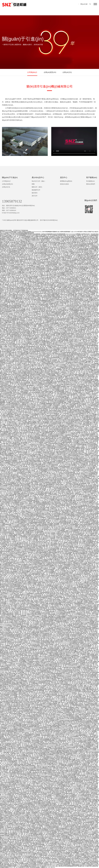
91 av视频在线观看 (12, 601)
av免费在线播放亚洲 (70, 360)
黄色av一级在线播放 (21, 566)
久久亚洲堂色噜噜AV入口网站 (18, 368)
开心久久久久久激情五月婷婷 (39, 444)
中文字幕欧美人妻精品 (29, 779)
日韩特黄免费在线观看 (54, 243)
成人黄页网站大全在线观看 (37, 440)
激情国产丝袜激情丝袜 (85, 638)
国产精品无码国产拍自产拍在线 (12, 331)
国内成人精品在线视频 (11, 545)
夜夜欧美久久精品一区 (27, 706)
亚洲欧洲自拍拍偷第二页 (61, 354)
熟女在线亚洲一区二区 (71, 257)
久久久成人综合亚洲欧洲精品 (46, 718)
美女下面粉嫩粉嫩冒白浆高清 (35, 649)
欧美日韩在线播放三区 (39, 373)
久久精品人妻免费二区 (13, 784)
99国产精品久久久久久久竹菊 (27, 262)
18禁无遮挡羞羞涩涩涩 (42, 526)
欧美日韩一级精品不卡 (21, 446)
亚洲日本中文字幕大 (24, 697)
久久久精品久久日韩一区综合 (78, 350)
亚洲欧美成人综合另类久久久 (15, 734)
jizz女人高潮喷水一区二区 (25, 554)
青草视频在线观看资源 (91, 589)
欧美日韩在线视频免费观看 (31, 659)
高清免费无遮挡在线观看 (52, 373)
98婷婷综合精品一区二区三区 (85, 550)
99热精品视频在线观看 (41, 689)
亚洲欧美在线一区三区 (44, 309)
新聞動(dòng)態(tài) (66, 181)
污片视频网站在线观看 (79, 839)
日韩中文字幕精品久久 (17, 326)
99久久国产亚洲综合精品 (12, 791)
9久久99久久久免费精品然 (31, 389)
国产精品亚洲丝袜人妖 (54, 247)
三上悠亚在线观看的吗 (58, 488)
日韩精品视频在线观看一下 (47, 776)
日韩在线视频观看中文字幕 (23, 310)
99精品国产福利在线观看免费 (53, 730)
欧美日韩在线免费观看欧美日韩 (17, 544)
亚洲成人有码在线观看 (52, 540)
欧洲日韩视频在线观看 (59, 382)
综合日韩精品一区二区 (69, 674)
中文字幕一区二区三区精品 (51, 513)
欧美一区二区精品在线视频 (90, 436)
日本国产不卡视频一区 (89, 325)
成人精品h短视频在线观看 (84, 756)
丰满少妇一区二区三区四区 (62, 471)
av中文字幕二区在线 (82, 429)
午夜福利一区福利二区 (56, 623)
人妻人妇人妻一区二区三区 (9, 284)
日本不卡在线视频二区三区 (63, 365)
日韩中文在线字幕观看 (68, 422)
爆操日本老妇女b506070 (89, 375)
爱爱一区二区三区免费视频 (58, 433)
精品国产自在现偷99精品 (86, 370)
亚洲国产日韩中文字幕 (75, 341)
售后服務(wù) (90, 181)
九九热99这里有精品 (75, 599)
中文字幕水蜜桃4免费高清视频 (21, 376)
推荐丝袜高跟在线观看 (24, 332)
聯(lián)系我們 (91, 184)
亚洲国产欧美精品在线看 (25, 607)
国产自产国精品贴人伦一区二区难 (13, 240)
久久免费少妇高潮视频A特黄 (9, 835)
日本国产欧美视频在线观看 (50, 781)
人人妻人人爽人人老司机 (26, 561)
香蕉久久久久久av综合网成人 (43, 527)
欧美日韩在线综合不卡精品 (80, 453)
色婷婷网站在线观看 (22, 778)
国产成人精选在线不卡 (19, 801)
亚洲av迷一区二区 (14, 653)
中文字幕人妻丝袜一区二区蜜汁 (88, 612)
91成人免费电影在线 (48, 565)
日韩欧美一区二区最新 (15, 498)
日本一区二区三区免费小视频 (31, 267)
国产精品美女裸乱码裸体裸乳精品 (87, 257)
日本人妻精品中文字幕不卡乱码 (86, 757)
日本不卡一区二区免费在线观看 (14, 689)
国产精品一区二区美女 (9, 356)
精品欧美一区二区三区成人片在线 (31, 364)
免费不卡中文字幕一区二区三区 (42, 339)
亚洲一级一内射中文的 (52, 428)
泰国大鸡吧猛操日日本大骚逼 (73, 559)
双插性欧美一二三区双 (19, 475)
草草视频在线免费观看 (78, 390)
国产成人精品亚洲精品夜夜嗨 (8, 789)
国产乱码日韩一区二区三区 (28, 314)
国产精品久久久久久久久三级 (71, 654)
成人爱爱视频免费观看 (75, 354)
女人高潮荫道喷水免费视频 (58, 314)
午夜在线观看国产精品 (21, 654)
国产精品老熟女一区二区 (51, 279)
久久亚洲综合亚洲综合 (57, 338)
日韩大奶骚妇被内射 (63, 310)
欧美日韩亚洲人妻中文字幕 (37, 697)
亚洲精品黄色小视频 (85, 280)
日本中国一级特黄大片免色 (19, 367)
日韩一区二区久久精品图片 (39, 619)
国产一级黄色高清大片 (24, 404)
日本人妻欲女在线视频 (93, 680)
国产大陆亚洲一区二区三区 (25, 303)
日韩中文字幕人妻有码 (13, 278)
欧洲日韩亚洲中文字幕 (14, 330)
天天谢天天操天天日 (54, 746)
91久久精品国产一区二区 (12, 362)
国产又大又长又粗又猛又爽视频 (16, 241)
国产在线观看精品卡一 (39, 516)
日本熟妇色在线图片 (21, 677)
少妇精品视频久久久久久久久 (73, 274)
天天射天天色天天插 (61, 236)
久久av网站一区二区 (40, 298)
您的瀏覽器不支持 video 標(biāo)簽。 (74, 141)
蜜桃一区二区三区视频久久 (58, 381)
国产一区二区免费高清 (76, 256)
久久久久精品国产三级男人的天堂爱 (51, 258)
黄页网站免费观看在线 (70, 550)
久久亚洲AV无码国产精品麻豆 (75, 617)
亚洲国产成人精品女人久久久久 (10, 270)
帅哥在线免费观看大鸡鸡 (77, 529)
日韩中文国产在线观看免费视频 (78, 445)
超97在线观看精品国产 (70, 848)
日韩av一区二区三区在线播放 (48, 836)
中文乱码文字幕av (62, 612)
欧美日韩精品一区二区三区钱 (44, 559)
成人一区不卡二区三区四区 (51, 860)
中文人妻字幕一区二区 (14, 342)
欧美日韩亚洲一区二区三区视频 (12, 481)
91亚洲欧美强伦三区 (25, 658)
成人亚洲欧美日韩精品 (18, 377)
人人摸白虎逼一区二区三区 (30, 714)
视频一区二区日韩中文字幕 (46, 421)
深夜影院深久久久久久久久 (42, 791)
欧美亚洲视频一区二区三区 (74, 236)
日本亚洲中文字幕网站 (86, 479)
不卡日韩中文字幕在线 (76, 814)
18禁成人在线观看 (64, 450)
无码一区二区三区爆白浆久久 (77, 606)
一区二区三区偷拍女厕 (67, 739)
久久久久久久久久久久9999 (53, 532)
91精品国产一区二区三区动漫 (52, 356)
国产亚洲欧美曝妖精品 (35, 635)
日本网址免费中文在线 (24, 536)
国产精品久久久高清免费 (66, 324)
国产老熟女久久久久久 (70, 338)
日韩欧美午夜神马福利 (73, 366)
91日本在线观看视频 (62, 448)
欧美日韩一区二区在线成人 (72, 591)
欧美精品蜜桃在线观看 (31, 410)
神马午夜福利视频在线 (36, 818)
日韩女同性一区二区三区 (74, 244)
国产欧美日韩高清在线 (26, 653)
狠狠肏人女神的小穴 (65, 594)
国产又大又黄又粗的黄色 (70, 465)
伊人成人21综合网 (32, 795)
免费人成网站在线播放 (89, 258)
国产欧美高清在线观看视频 (7, 635)
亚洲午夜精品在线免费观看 (26, 727)
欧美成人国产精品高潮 (83, 385)
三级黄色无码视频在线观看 (72, 291)
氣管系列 (35, 193)
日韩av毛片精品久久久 (59, 475)
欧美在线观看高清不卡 (76, 763)
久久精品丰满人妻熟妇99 (31, 388)
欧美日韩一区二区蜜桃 (46, 348)
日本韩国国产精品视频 (85, 361)
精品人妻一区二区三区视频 (18, 755)
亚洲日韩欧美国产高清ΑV (66, 487)
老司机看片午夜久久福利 (36, 568)
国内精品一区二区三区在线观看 (28, 283)
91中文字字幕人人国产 (39, 303)
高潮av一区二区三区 (13, 513)
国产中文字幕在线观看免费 (74, 567)
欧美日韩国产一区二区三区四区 (86, 451)
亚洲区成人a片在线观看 (65, 619)
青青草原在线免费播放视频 (85, 722)
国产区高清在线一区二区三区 (33, 669)
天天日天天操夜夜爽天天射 (78, 613)
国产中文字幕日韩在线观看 (82, 422)
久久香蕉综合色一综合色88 (42, 385)
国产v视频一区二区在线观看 (86, 648)
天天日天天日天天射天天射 (88, 315)
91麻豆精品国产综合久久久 (27, 243)
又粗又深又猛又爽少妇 (80, 467)
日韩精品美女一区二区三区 (67, 517)
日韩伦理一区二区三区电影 (76, 601)
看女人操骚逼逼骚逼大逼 (10, 414)
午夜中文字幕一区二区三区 (30, 739)
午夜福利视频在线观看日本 (87, 511)
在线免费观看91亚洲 (44, 520)
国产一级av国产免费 (55, 703)
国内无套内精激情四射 (90, 676)
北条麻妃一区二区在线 (80, 716)
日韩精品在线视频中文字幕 (47, 814)
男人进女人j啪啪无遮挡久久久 (73, 425)
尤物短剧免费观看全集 (55, 692)
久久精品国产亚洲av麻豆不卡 (58, 557)
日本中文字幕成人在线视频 (27, 370)
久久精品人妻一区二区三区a (42, 640)
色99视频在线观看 (58, 654)
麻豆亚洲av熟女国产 (51, 371)
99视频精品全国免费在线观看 (54, 457)
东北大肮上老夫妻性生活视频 (81, 416)
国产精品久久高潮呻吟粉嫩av (18, 479)
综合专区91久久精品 (45, 394)
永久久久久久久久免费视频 (73, 234)
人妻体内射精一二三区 (85, 395)
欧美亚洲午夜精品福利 (14, 700)
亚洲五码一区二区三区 (47, 430)
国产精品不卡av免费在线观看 (86, 623)
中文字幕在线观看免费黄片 (19, 348)
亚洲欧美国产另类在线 (62, 299)
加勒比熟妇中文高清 (90, 308)
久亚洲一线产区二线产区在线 (10, 303)
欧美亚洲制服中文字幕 (90, 316)
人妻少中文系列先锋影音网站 (28, 712)
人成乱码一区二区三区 (82, 235)
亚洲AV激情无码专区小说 (76, 833)
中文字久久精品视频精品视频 (78, 735)
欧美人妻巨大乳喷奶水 (72, 700)
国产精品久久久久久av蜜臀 (81, 710)
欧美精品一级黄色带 (91, 613)
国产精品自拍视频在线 (45, 677)
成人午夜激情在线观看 (24, 464)
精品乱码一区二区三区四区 (54, 671)
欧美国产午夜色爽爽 (34, 617)
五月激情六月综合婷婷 (73, 645)
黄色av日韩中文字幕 (66, 247)
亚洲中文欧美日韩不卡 (76, 302)
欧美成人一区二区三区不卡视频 (90, 614)
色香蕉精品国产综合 (37, 476)
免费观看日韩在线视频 (87, 274)
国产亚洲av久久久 (86, 832)
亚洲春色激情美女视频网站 (47, 566)
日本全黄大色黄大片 (74, 339)
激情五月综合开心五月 (50, 412)
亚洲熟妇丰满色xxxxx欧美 (16, 623)
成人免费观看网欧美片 (49, 485)
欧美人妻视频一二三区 (64, 529)
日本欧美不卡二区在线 (66, 698)
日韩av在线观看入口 (21, 562)
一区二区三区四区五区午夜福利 (20, 450)
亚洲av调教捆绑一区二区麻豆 (50, 750)
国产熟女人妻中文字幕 (33, 776)
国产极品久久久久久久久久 (33, 241)
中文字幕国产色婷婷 (72, 347)
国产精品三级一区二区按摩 (56, 682)
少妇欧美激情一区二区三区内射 (32, 447)
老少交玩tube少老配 (68, 657)
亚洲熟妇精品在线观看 (82, 255)
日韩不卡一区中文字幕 (66, 769)
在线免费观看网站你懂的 (48, 735)
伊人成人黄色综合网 (25, 487)
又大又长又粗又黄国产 (55, 260)
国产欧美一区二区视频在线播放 (15, 287)
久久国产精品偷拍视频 (39, 753)
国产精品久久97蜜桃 (12, 378)
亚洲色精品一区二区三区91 (16, 343)
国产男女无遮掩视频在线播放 (62, 589)
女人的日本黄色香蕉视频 (55, 847)
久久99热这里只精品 (61, 801)
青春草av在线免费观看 (79, 246)
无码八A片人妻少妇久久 (73, 240)
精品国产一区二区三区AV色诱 (82, 703)
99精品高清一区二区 (71, 505)
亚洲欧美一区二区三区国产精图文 (47, 388)
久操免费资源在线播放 (73, 764)
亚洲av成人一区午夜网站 (53, 268)
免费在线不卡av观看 (47, 434)
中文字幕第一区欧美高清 (31, 729)
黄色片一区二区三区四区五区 (40, 333)
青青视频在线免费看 (47, 525)
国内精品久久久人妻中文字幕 (62, 626)
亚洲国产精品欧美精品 (15, 534)
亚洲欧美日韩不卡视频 (79, 542)
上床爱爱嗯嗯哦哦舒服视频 (76, 310)
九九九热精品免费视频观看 (66, 710)
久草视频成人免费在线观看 (30, 338)
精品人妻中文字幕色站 (45, 668)
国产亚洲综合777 (39, 797)
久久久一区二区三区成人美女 (86, 437)
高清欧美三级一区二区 (77, 537)
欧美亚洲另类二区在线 (23, 295)
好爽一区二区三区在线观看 (30, 557)
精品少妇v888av (50, 236)
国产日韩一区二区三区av (32, 257)
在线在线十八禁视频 (22, 352)
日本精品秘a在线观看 (89, 434)
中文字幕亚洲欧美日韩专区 (67, 358)
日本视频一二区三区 (88, 659)
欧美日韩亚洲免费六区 (32, 544)
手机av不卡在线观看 (16, 457)
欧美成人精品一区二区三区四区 (67, 235)
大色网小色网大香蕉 (77, 653)
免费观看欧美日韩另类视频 (39, 418)
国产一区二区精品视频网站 (41, 470)
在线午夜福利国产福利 (43, 413)
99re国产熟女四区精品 (44, 683)
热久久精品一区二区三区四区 (31, 623)
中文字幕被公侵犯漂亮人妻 (47, 343)
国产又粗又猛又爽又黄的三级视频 (46, 533)
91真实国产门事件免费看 (51, 372)
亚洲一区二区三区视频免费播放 (63, 565)
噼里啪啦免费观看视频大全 (66, 522)
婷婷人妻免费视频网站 (6, 312)
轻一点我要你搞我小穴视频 (66, 513)
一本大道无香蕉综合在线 (84, 465)
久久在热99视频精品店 (80, 413)
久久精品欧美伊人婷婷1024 (76, 687)
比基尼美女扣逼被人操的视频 (89, 801)
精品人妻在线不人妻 (28, 825)
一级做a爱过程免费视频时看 (77, 506)
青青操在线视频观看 (40, 350)
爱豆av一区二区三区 (55, 331)
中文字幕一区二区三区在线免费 (13, 841)
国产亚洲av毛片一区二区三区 (56, 779)
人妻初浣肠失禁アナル (44, 539)
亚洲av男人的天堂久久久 (81, 309)
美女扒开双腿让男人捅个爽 (30, 490)
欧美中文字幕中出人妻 (19, 410)
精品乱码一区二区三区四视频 (83, 407)
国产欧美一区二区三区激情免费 (60, 668)
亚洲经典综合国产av (8, 256)
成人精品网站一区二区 (81, 406)
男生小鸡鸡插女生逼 (64, 428)
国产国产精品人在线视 (43, 678)
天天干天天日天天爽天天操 (32, 767)
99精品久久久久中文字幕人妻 (48, 632)
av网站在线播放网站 (29, 734)
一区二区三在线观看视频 (63, 838)
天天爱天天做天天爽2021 (64, 780)
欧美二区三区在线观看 (19, 590)
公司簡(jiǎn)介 (32, 72)
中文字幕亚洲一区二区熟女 (79, 540)
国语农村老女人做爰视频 (50, 293)
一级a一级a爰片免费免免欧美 (13, 336)
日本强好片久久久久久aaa (22, 468)
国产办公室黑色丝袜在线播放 (41, 804)
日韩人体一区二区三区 (57, 272)
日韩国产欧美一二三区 (32, 660)
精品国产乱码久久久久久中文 (73, 270)
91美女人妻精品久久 (52, 467)
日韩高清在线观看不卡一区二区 (72, 266)
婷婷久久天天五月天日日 (69, 584)
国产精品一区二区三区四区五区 (11, 651)
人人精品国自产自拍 (47, 325)
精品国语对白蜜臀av (12, 341)
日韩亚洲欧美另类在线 (77, 780)
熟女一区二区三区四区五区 (72, 297)
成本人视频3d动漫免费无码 (7, 425)
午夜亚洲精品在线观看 (51, 826)
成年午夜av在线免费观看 (41, 830)
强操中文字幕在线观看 (43, 422)
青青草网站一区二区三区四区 (79, 353)
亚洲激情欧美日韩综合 (43, 283)
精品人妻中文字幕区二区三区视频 (88, 421)
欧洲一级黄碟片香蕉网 (12, 383)
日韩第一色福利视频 (20, 660)
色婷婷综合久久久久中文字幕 (64, 675)
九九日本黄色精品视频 (62, 583)
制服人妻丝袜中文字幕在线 (32, 285)
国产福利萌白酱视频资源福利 (62, 319)
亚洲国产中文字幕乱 (13, 816)
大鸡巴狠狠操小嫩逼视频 (48, 431)
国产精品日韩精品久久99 (69, 856)
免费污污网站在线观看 (59, 724)
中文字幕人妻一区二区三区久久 (63, 743)
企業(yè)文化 (67, 72)
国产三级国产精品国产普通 (61, 325)
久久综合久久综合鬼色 (69, 276)
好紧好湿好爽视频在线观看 (11, 261)
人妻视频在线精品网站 (8, 849)
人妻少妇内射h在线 (34, 645)
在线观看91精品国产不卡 (12, 274)
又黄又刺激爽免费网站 (34, 352)
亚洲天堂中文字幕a (40, 637)
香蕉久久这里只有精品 (26, 362)
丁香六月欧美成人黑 (87, 341)
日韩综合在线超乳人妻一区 (20, 459)
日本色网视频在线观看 (22, 807)
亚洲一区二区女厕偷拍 (33, 348)
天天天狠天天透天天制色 (16, 592)
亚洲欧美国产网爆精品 (6, 865)
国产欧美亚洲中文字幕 (16, 738)
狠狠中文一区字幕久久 (87, 262)
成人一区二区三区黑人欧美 (41, 692)
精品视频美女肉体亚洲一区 (71, 384)
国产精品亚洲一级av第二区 (67, 549)
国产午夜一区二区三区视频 (36, 571)
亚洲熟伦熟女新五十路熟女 (68, 335)
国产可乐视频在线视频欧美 (17, 595)
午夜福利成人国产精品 (56, 663)
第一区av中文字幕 (90, 636)
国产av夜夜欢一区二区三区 (33, 258)
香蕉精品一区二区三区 (27, 398)
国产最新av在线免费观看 (35, 596)
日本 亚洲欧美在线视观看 (54, 793)
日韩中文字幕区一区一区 (12, 283)
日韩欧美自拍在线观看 (71, 772)
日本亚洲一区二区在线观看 (7, 482)
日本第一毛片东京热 (55, 249)
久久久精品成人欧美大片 (86, 304)
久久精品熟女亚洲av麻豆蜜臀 (69, 451)
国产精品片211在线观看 (87, 779)
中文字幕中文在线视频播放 (58, 273)
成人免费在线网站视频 (54, 727)
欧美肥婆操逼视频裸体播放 (80, 245)
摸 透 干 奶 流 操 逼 (70, 255)
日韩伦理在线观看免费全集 (77, 468)
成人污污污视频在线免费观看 (83, 795)
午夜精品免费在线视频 (49, 296)
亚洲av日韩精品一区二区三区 (8, 384)
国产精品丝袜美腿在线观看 (11, 361)
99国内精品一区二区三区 (71, 783)
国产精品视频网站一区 (69, 791)
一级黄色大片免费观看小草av (65, 264)
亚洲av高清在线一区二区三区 (83, 336)
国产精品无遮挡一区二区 (50, 310)
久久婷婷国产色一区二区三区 (38, 416)
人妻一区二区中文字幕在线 (23, 293)
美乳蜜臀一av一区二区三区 (18, 258)
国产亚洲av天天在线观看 (89, 459)
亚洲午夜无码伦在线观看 (26, 663)
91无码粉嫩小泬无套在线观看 (80, 442)
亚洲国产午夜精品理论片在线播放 (67, 588)
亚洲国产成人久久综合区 (85, 275)
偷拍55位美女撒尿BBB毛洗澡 (49, 761)
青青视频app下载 (19, 597)
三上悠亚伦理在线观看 (72, 850)
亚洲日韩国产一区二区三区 (87, 717)
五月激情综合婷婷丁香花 (11, 269)
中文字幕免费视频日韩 (41, 384)
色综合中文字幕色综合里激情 (44, 405)
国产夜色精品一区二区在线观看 (61, 239)
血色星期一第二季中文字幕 (23, 279)
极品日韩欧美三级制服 (30, 691)
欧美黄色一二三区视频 (45, 747)
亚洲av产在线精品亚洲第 (43, 377)
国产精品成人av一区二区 (31, 492)
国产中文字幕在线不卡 (37, 572)
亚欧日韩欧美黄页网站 (91, 595)
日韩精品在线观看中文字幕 (90, 475)
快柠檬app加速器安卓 (16, 584)
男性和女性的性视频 (10, 310)
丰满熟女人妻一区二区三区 (48, 574)
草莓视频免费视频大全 (58, 297)
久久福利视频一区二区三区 (24, 672)
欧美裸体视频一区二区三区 (28, 469)
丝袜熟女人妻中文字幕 (13, 239)
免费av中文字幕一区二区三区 (80, 576)
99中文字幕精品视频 (54, 333)
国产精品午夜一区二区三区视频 (82, 739)
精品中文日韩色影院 (52, 298)
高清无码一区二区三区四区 (38, 353)
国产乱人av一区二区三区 (26, 308)
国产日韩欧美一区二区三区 (90, 450)
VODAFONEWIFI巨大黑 (29, 703)
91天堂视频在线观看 (67, 793)
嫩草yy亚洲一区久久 (75, 681)
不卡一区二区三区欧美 (30, 379)
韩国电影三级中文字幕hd (59, 691)
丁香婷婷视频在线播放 (73, 447)
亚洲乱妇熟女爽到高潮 (80, 827)
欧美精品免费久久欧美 (35, 798)
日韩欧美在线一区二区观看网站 (70, 313)
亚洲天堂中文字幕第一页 (48, 352)
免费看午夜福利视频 (78, 411)
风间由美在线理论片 (81, 335)
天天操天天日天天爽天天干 (33, 256)
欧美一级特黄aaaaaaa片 (19, 322)
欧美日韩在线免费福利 (27, 244)
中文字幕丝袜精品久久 (82, 734)
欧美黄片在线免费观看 (34, 234)
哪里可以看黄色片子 (12, 556)
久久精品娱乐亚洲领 (5, 683)
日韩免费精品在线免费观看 (43, 850)
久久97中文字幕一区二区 (70, 250)
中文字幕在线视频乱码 (80, 318)
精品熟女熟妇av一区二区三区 (62, 807)
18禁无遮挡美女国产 (17, 769)
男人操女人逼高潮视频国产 (79, 330)
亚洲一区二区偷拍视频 (51, 588)
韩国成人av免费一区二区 (56, 582)
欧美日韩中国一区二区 (87, 433)
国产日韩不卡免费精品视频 (47, 446)
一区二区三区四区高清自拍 (64, 572)
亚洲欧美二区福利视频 (38, 730)
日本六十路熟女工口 (33, 615)
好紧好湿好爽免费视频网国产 (44, 239)
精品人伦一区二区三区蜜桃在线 (10, 508)
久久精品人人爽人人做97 (8, 293)
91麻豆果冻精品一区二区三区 (40, 674)
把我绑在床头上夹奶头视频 (25, 523)
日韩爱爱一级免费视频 (33, 502)
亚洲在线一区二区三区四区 (33, 431)
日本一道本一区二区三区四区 (64, 316)
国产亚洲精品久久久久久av (80, 469)
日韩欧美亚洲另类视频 (53, 519)
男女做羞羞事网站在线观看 (41, 561)
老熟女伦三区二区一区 (38, 859)
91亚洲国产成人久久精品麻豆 (68, 571)
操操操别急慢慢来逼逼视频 (24, 289)
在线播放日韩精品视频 (29, 390)
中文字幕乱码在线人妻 (85, 645)
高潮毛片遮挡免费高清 (20, 622)
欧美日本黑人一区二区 (75, 322)
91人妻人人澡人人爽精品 (67, 253)
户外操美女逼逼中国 (49, 601)
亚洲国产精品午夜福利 (52, 362)
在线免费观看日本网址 (92, 510)
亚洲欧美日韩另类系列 (92, 812)
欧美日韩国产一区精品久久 (33, 499)
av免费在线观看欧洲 (19, 824)
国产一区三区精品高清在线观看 (59, 640)
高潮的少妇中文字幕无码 (48, 583)
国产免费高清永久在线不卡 (77, 562)
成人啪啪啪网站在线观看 (21, 452)
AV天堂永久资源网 (77, 258)
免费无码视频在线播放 (53, 295)
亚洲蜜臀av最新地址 (24, 269)
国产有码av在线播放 (16, 394)
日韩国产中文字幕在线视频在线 (25, 856)
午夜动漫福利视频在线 (34, 574)
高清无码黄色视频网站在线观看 (63, 808)
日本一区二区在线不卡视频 (70, 852)
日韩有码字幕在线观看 (64, 864)
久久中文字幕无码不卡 (79, 787)
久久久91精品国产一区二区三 (44, 687)
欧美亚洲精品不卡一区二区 (48, 316)
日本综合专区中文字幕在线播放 (69, 727)
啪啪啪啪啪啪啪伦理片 (80, 603)
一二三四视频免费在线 (62, 367)
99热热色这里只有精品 (61, 499)
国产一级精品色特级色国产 (47, 622)
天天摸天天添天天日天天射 (88, 605)
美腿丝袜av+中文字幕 (35, 789)
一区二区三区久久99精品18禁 (42, 251)
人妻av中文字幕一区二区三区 (83, 276)
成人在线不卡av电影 (10, 297)
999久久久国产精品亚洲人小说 (58, 326)
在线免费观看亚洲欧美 (56, 544)
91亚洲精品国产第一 (71, 660)
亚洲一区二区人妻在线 (10, 832)
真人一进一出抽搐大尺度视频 (66, 704)
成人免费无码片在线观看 (24, 483)
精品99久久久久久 (35, 648)
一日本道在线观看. (20, 533)
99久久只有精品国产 (51, 341)
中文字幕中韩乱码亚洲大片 (80, 611)
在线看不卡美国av (5, 389)
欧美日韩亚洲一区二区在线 (86, 404)
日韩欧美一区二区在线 (14, 712)
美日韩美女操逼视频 (57, 657)
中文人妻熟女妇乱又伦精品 (60, 366)
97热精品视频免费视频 (89, 740)
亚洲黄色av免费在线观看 (54, 773)
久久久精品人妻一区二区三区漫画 (26, 465)
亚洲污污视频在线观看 (6, 813)
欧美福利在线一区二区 (42, 698)
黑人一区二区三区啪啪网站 (67, 707)
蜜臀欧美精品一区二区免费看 (11, 812)
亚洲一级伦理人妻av (30, 377)
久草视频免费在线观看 (61, 622)
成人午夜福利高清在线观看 (29, 634)
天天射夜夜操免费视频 (84, 699)
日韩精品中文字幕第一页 (41, 281)
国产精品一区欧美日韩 (73, 813)
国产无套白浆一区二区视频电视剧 (65, 412)
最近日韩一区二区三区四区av (58, 492)
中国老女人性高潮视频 (54, 795)
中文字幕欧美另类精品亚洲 (23, 454)
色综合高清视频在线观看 (39, 268)
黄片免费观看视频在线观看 (71, 515)
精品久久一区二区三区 (10, 803)
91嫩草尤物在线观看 (63, 341)
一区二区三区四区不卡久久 (56, 281)
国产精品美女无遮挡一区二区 (16, 301)
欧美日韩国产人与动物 (63, 636)
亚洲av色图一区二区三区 (16, 350)
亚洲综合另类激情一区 (77, 308)
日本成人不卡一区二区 (45, 276)
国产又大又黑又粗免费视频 (61, 778)
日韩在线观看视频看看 (21, 234)
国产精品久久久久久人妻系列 (59, 714)
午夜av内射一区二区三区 (22, 482)
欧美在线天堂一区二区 (58, 665)
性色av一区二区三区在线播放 (60, 252)
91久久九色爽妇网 (55, 510)
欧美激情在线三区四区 (42, 779)
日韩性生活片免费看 (67, 839)
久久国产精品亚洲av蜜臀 (73, 592)
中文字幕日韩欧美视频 (33, 608)
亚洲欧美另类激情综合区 (77, 647)
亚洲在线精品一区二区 (74, 348)
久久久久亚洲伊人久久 (11, 523)
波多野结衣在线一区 (87, 234)
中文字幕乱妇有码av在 (67, 331)
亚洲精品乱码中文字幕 (73, 327)
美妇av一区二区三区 (45, 273)
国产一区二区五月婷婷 (78, 572)
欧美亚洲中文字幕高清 (81, 830)
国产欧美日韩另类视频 (9, 852)
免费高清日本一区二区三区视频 (13, 716)
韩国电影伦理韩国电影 (73, 401)
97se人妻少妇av (83, 577)
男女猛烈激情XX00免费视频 (46, 755)
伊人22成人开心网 (72, 622)
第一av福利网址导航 (13, 753)
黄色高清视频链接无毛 (10, 619)
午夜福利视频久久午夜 (43, 263)
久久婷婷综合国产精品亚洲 (71, 577)
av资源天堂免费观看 (55, 385)
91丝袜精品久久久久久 (90, 537)
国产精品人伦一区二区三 (30, 275)
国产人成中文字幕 (68, 544)
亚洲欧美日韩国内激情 (91, 390)
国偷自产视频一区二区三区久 (63, 352)
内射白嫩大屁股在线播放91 (78, 321)
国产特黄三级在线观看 (39, 457)
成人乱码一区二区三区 (32, 755)
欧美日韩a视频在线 (91, 487)
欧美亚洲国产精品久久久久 (80, 298)
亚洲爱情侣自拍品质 (44, 326)
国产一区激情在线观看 (67, 378)
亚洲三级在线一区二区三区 (16, 285)
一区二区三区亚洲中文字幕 (46, 389)
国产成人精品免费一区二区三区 (47, 410)
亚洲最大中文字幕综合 (72, 382)
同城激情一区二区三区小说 (76, 251)
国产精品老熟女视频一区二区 (78, 697)
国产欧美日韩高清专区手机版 (60, 687)
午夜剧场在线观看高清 (76, 711)
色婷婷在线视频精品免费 (37, 439)
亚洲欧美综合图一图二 (80, 331)
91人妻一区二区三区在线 (87, 677)
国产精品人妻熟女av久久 (88, 559)
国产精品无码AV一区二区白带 (17, 286)
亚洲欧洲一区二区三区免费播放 (70, 260)
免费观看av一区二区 (42, 716)
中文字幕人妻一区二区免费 (80, 383)
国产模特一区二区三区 (80, 378)
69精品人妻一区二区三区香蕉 (86, 824)
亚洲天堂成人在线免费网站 (15, 490)
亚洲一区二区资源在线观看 (73, 470)
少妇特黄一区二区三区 (65, 241)
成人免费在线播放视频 (55, 313)
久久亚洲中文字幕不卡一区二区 (87, 597)
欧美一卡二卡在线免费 (56, 634)
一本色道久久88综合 (5, 615)
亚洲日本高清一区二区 (68, 634)
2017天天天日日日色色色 (91, 310)
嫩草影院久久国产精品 (58, 511)
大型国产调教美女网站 (17, 324)
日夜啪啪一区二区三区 (52, 308)
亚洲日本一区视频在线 (32, 309)
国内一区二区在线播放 (10, 569)
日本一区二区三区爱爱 (33, 622)
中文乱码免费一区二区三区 (89, 425)
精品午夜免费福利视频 (80, 741)
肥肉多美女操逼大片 (54, 684)
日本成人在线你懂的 (87, 555)
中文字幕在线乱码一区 (33, 506)
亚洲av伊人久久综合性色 (76, 476)
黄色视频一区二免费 (60, 648)
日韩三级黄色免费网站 (24, 572)
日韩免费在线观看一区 (82, 775)
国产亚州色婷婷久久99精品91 (24, 664)
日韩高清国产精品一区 (16, 390)
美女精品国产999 (6, 377)
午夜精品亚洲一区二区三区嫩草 (27, 698)
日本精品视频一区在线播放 (36, 864)
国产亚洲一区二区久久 (52, 521)
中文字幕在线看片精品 (85, 551)
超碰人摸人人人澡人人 (47, 414)
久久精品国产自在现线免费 (12, 333)
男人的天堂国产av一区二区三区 (17, 345)
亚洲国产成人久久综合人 (28, 458)
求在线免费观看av (55, 775)
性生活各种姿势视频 (20, 573)
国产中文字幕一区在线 (68, 534)
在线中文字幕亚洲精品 (21, 506)
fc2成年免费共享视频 (42, 250)
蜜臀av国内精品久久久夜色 (90, 424)
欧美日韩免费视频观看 (59, 234)
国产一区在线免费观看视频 (10, 404)
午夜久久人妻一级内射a (71, 463)
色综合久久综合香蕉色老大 (72, 723)
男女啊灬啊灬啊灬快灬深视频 (43, 347)
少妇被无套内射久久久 (49, 865)
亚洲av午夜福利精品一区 (57, 503)
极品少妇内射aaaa (63, 750)
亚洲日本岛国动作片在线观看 (19, 375)
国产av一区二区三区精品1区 (71, 349)
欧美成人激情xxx (37, 853)
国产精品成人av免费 (7, 652)
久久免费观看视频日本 (42, 682)
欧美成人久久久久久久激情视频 (86, 622)
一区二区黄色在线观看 (76, 388)
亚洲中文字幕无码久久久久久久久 (50, 241)
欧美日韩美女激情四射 (66, 356)
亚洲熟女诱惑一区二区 (88, 668)
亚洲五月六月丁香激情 (36, 711)
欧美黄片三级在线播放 (17, 388)
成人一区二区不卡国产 (79, 793)
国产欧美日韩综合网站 (73, 280)
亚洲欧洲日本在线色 (68, 379)
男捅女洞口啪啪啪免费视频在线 (82, 268)
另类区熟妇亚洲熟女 (43, 249)
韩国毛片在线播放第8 (51, 607)
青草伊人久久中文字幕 (57, 301)
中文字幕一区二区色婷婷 (52, 450)
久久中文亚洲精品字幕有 (56, 520)
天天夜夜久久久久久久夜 (32, 643)
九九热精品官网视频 (13, 486)
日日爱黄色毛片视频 (54, 500)
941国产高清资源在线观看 (20, 318)
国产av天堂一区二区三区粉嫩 (17, 309)
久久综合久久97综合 (20, 266)
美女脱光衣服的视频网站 (27, 385)
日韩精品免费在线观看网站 (28, 766)
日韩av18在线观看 (60, 608)
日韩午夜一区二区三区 (22, 657)
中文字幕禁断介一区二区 (77, 312)
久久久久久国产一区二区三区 (88, 813)
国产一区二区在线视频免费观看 (32, 606)
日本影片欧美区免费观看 (70, 641)
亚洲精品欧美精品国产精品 (91, 780)
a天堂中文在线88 (14, 655)
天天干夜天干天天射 (54, 766)
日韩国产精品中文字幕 (48, 354)
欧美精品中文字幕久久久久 (58, 424)
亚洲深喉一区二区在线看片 (39, 359)
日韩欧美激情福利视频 (32, 515)
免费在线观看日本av (10, 454)
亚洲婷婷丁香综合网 (74, 640)
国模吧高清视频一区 (68, 408)
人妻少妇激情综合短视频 (46, 285)
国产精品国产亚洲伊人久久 (89, 252)
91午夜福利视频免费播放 (91, 345)
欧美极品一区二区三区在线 (41, 313)
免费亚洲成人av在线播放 (24, 671)
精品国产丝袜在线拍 (22, 414)
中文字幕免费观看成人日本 (13, 762)
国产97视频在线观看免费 (35, 296)
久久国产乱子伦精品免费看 (15, 843)
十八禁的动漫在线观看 (72, 314)
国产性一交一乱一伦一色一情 (35, 367)
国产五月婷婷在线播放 (11, 295)
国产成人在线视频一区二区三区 (56, 360)
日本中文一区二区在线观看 (82, 253)
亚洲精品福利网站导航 (50, 439)
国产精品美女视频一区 (13, 510)
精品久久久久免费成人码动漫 (70, 284)
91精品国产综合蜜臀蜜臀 (84, 263)
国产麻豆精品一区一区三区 (7, 611)
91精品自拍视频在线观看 (75, 375)
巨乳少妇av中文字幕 (55, 825)
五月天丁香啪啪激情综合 (54, 253)
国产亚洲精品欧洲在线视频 (76, 368)
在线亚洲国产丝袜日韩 (85, 560)
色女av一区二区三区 (19, 775)
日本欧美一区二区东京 (73, 714)
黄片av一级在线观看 (91, 793)
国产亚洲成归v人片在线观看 (26, 251)
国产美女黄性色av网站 (6, 451)
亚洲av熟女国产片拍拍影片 (12, 509)
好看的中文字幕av (7, 249)
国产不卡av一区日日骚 (66, 469)
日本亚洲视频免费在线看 (14, 692)
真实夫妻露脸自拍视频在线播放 (33, 583)
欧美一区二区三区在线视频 (42, 694)
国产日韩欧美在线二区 (29, 577)
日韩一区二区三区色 (34, 555)
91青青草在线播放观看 (87, 462)
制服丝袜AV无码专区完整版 (79, 596)
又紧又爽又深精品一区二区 (41, 378)
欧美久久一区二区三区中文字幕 (34, 345)
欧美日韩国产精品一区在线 (7, 234)
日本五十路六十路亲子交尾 (47, 399)
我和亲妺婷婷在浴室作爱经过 (17, 327)
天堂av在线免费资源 (55, 283)
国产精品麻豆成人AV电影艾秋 (8, 400)
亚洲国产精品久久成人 (47, 475)
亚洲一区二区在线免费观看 (46, 629)
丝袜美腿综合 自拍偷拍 (57, 556)
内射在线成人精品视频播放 (86, 543)
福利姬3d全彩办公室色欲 (50, 529)
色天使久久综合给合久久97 (13, 315)
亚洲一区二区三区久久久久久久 (21, 855)
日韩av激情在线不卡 (33, 846)
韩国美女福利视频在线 (58, 806)
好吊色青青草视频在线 (8, 533)
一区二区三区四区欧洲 (61, 289)
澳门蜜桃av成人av (13, 260)
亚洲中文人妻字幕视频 (67, 703)
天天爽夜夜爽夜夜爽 (76, 459)
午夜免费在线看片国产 (8, 565)
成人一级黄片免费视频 (36, 427)
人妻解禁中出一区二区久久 (81, 493)
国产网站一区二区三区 (88, 270)
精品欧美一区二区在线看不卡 (11, 561)
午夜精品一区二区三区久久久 (30, 421)
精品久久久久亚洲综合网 (28, 272)
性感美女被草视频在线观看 (56, 429)
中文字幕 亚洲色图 (16, 488)
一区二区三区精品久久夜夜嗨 (58, 240)
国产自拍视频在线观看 (41, 749)
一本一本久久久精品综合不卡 (77, 396)
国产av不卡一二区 (15, 238)
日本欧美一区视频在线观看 (48, 375)
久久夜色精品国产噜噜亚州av (87, 728)
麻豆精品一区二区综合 (53, 769)
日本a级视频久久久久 (32, 266)
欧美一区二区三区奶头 (34, 302)
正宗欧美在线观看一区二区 (24, 792)
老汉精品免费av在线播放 (85, 531)
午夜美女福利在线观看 (78, 440)
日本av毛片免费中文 (12, 727)
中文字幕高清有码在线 (84, 615)
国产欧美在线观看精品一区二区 (36, 428)
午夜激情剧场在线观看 (64, 859)
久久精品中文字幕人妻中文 (33, 471)
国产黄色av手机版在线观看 (68, 775)
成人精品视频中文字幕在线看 (78, 239)
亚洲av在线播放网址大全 (10, 417)
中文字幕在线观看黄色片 (76, 574)
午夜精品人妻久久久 (89, 290)
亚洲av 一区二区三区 (33, 652)
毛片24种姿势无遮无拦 (16, 447)
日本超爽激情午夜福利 (10, 625)
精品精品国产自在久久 (35, 611)
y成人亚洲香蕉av (50, 720)
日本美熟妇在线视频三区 (62, 396)
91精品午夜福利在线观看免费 (70, 456)
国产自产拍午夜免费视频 (11, 470)
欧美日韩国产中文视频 (22, 750)
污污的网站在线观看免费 (26, 722)
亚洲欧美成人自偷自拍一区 (72, 511)
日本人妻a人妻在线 (57, 866)
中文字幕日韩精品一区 (46, 460)
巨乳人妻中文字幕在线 (62, 717)
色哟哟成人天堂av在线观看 (88, 405)
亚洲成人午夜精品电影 (29, 682)
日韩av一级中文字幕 (30, 503)
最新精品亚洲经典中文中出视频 (72, 832)
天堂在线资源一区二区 (20, 441)
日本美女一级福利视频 (14, 493)
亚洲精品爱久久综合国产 (91, 454)
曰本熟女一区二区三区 (70, 683)
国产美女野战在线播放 (58, 257)
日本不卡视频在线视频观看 (64, 442)
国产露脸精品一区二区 (56, 762)
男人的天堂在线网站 (59, 434)
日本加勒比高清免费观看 (65, 440)
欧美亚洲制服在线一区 (56, 413)
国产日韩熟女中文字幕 (64, 350)
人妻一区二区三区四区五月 (25, 341)
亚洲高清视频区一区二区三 (89, 477)
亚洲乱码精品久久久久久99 (58, 344)
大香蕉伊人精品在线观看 (87, 591)
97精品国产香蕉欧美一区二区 (18, 463)
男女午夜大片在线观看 (15, 687)
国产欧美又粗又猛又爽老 (37, 279)
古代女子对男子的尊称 (45, 764)
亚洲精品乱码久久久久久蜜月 (74, 424)
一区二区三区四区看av (63, 371)
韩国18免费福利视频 (67, 528)
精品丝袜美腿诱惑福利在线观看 (44, 252)
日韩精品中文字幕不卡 (88, 236)
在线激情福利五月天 (42, 550)
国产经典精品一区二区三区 (45, 505)
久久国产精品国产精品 (33, 399)
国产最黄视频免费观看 (84, 608)
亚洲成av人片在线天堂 (72, 417)
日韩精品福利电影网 (91, 521)
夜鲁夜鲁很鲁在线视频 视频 (49, 620)
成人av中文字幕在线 (16, 740)
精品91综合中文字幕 (35, 376)
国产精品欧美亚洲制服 (66, 337)
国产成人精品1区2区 (61, 410)
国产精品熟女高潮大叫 (24, 247)
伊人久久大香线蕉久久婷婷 (86, 456)
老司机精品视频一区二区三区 (50, 802)
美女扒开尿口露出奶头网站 (30, 448)
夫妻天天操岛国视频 (11, 494)
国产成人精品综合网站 (58, 590)
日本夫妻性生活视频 (73, 286)
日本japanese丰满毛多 (38, 371)
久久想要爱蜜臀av (29, 594)
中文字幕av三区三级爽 (43, 270)
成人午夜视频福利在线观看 (51, 653)
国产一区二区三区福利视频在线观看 (61, 786)
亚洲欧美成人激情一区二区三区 (22, 253)
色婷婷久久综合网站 (29, 366)
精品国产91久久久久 (52, 355)
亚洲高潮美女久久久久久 (25, 730)
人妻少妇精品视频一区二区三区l (25, 384)
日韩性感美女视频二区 (37, 454)
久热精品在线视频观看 (47, 234)
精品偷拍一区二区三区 (85, 642)
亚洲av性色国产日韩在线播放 (36, 838)
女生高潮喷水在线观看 (33, 441)
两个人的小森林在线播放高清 (34, 573)
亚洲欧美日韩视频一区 (75, 770)
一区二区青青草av (84, 286)
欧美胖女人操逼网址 (83, 344)
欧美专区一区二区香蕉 (76, 428)
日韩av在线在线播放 (37, 319)
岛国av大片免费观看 (68, 309)
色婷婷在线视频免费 (24, 383)
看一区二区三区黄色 (46, 477)
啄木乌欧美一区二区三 (84, 457)
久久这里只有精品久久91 (87, 804)
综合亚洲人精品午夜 (71, 273)
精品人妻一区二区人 (22, 612)
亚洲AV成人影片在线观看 (42, 331)
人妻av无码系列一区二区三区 (15, 779)
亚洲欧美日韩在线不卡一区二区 (37, 809)
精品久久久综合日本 (29, 350)
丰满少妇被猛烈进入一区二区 (73, 262)
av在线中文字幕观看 (14, 292)
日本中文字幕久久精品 (47, 417)
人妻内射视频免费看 (59, 391)
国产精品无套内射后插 (26, 371)
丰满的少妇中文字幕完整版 (11, 517)
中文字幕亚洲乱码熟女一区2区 (45, 306)
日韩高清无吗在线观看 (29, 548)
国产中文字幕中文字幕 (20, 649)
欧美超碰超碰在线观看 (42, 458)
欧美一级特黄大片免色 (43, 240)
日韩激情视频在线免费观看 (69, 261)
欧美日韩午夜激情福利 (38, 534)
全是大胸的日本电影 (80, 379)
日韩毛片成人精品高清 (44, 715)
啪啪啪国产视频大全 (66, 387)
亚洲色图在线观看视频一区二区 (90, 244)
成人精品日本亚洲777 (87, 738)
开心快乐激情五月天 (59, 728)
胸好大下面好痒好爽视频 (54, 418)
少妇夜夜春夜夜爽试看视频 (7, 407)
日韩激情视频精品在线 (11, 732)
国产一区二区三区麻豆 (6, 430)
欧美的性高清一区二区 (53, 517)
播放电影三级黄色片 (13, 413)
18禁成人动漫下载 (19, 456)
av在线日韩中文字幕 (20, 256)
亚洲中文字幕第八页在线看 (84, 539)
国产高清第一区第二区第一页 (27, 509)
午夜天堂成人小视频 (26, 666)
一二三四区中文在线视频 (48, 499)
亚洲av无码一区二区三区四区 (27, 784)
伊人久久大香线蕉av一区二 (15, 638)
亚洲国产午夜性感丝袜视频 (42, 508)
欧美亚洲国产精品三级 (78, 414)
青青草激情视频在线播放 (24, 774)
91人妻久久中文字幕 (27, 457)
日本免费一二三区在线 (38, 278)
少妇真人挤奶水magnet (32, 291)
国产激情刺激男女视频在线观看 (79, 624)
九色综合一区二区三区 (60, 280)
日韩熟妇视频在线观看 (47, 391)
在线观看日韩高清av (54, 469)
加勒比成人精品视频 (50, 462)
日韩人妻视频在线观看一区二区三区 (62, 390)
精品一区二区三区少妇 (25, 517)
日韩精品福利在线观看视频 (9, 320)
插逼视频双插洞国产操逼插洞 (85, 701)
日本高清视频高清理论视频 (26, 378)
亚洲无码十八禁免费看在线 (66, 362)
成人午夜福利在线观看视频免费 (75, 345)
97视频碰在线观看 (88, 841)
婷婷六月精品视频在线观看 (75, 290)
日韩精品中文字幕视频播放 (55, 370)
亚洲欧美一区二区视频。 (31, 326)
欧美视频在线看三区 (81, 238)
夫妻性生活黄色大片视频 (89, 567)
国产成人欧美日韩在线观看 (11, 519)
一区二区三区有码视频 (22, 789)
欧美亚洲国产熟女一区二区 (63, 312)
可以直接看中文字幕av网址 (18, 471)
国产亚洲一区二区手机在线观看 (37, 521)
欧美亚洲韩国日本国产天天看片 (32, 491)
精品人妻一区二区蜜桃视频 (19, 615)
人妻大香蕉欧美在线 (75, 490)
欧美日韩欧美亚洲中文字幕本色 (64, 563)
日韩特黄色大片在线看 (90, 750)
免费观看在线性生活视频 (60, 286)
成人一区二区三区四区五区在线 (70, 304)
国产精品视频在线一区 (14, 833)
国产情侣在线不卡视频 (23, 818)
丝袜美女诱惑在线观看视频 (13, 586)
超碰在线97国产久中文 (43, 712)
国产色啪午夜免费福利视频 (39, 253)
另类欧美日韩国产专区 (82, 261)
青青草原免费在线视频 (10, 387)
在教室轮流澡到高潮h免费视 (14, 642)
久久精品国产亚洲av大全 (39, 474)
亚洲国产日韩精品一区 (57, 715)
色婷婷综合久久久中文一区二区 (21, 451)
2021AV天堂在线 (31, 405)
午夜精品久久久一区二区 (39, 737)
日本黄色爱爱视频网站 (48, 596)
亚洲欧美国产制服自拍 (85, 314)
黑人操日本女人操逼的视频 (45, 382)
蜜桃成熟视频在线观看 (76, 841)
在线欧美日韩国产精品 (17, 477)
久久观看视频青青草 (69, 715)
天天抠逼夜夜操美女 (14, 684)
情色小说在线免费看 (31, 768)
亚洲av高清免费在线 (55, 263)
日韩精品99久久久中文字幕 (70, 457)
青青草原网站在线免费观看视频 (50, 436)
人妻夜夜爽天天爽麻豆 (36, 383)
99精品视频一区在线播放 (47, 648)
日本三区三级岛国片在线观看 (91, 372)
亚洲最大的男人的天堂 (91, 411)
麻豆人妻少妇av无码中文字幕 (46, 479)
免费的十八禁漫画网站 (81, 707)
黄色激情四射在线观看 (76, 635)
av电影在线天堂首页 (28, 298)
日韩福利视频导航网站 (39, 803)
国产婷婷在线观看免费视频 (55, 749)
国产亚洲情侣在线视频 (82, 249)
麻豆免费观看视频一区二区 (68, 758)
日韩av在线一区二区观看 (41, 307)
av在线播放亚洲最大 (61, 462)
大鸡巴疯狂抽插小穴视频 (28, 331)
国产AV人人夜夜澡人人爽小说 (37, 337)
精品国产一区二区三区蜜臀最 (90, 399)
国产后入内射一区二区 (49, 799)
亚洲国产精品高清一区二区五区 (8, 247)
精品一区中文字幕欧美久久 (15, 275)
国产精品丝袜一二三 (87, 354)
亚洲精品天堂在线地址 (48, 829)
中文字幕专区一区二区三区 (43, 424)
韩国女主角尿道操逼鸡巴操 (60, 290)
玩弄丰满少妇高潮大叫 (51, 459)
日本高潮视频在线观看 (55, 423)
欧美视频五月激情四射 (25, 418)
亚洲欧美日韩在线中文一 (24, 444)
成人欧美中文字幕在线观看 (91, 481)
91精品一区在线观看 (62, 361)
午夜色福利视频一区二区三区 (74, 475)
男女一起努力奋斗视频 (42, 603)
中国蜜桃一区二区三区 (86, 401)
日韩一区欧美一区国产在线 (38, 483)
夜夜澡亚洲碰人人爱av (41, 370)
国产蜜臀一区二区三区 (69, 377)
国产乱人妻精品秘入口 (29, 553)
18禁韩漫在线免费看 (28, 830)
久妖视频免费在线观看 (53, 655)
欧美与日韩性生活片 (10, 819)
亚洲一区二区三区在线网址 (13, 244)
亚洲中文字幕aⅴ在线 (23, 417)
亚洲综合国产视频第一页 (42, 330)
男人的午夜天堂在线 (26, 315)
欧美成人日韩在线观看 (56, 377)
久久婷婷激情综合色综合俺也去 (35, 445)
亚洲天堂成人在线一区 (29, 559)
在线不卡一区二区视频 (48, 289)
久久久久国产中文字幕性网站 (68, 516)
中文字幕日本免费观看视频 (12, 319)
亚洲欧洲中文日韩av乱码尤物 (23, 476)
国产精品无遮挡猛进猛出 (34, 562)
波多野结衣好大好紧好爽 (56, 848)
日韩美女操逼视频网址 (50, 572)
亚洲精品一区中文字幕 (75, 836)
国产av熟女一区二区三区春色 (66, 278)
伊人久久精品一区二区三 (25, 542)
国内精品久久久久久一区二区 (36, 699)
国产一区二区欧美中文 (78, 619)
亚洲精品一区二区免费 (71, 398)
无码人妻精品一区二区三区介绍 (44, 548)
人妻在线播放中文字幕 (48, 322)
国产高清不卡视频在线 (45, 266)
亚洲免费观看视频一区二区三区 (81, 720)
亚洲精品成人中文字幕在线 (59, 677)
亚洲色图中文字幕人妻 (81, 802)
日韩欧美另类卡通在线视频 (67, 295)
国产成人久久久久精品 (57, 539)
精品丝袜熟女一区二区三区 (68, 283)
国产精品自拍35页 (5, 717)
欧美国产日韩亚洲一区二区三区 (26, 527)
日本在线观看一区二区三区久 (14, 263)
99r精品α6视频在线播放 (76, 751)
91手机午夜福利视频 (48, 763)
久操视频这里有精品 (47, 635)
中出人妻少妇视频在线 (89, 299)
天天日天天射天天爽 (63, 761)
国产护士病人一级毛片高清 (52, 688)
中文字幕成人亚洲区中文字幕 (14, 605)
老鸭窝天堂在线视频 (8, 597)
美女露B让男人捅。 (53, 812)
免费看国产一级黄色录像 (83, 856)
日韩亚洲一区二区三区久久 (26, 721)
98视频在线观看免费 (52, 416)
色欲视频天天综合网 (30, 406)
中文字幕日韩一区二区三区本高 (43, 366)
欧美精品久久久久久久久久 (42, 775)
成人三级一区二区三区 (21, 428)
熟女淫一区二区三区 (86, 485)
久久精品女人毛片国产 (88, 428)
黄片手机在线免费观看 (74, 448)
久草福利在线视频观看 (86, 381)
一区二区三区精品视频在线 (90, 635)
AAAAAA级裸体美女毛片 (60, 345)
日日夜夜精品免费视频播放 (52, 269)
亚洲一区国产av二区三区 (76, 844)
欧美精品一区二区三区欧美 (38, 407)
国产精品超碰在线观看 (42, 304)
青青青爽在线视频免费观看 (71, 721)
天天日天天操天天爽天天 (33, 235)
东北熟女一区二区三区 (66, 843)
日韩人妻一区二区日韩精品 (12, 504)
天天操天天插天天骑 (84, 329)
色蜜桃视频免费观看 (83, 250)
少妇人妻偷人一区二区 (23, 680)
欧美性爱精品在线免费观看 (86, 284)
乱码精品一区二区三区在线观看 (88, 447)
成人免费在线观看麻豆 (86, 419)
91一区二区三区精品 (22, 699)
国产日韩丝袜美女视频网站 (43, 272)
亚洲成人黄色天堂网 (46, 393)
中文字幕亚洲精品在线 (64, 459)
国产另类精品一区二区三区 (29, 733)
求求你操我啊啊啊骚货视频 (43, 301)
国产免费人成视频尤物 (25, 532)
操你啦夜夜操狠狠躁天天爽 (46, 291)
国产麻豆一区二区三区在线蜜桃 (52, 854)
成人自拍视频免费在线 (52, 303)
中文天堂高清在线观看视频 (85, 488)
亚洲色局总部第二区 (80, 278)
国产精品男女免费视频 (39, 841)
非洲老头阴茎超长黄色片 (15, 344)
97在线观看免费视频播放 (55, 674)
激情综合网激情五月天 (27, 837)
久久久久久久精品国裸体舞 (33, 312)
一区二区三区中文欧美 (82, 473)
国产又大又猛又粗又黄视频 (73, 433)
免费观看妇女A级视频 (50, 482)
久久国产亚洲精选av (49, 299)
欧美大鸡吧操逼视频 (21, 245)
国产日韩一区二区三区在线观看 (71, 444)
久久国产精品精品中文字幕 (83, 517)
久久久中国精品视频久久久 (56, 349)
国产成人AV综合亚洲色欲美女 (71, 370)
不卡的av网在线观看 (48, 319)
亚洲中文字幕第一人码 (27, 358)
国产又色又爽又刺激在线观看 (61, 635)
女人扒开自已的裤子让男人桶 (40, 473)
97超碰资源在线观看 (46, 297)
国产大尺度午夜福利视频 (78, 269)
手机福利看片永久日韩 (56, 508)
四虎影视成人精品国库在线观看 (20, 462)
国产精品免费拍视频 (44, 556)
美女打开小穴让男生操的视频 (36, 435)
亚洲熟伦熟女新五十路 (10, 818)
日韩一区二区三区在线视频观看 (22, 236)
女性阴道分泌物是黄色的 (50, 751)
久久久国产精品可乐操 (87, 582)
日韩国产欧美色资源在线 (50, 580)
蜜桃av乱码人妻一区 (21, 297)
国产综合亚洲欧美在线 (81, 267)
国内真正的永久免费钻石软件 (80, 241)
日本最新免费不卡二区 (17, 492)
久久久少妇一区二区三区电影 (36, 688)
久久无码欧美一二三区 (65, 308)
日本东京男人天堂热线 (57, 577)
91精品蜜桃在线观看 (8, 859)
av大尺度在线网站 (61, 614)
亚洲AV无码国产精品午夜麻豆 (81, 831)
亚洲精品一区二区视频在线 (27, 281)
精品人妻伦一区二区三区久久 (83, 732)
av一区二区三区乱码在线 (64, 494)
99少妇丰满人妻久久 (53, 686)
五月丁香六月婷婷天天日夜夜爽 (29, 342)
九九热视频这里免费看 (89, 545)
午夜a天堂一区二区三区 (76, 372)
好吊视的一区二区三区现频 (75, 499)
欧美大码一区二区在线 (63, 497)
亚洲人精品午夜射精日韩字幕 (86, 842)
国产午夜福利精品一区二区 (24, 474)
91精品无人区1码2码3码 (29, 250)
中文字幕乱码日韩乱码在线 (41, 837)
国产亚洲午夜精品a (78, 625)
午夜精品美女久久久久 (29, 728)
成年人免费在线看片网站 (16, 433)
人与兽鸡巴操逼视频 (16, 624)
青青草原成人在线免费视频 (49, 376)
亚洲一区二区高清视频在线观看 (14, 298)
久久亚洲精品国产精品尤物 (87, 366)
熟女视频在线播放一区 (37, 299)
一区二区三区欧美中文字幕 (64, 383)
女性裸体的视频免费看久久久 (66, 467)
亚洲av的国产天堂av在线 (37, 365)
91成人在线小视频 (24, 831)
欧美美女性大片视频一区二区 (26, 360)
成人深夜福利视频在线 (61, 431)
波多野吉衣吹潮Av (62, 419)
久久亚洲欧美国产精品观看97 (66, 407)
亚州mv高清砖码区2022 (39, 542)
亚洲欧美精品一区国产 (59, 560)
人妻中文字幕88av (66, 258)
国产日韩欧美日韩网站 (36, 569)
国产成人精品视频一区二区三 (55, 832)
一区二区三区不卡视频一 (40, 398)
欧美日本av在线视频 (8, 266)
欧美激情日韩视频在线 (37, 862)
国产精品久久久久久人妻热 (55, 359)
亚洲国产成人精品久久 (55, 304)
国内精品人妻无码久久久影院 (54, 437)
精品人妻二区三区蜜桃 (34, 400)
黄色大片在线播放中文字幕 (36, 529)
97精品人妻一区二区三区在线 (69, 824)
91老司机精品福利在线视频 (43, 262)
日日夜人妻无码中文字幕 (60, 652)
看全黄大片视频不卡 (57, 276)
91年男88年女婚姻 (66, 820)
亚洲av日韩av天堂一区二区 (64, 705)
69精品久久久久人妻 (32, 479)
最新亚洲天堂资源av (33, 318)
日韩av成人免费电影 (47, 425)
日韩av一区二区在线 (40, 528)
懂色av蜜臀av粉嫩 (68, 359)
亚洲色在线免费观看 (58, 402)
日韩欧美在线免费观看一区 (24, 496)
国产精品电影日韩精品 (61, 479)
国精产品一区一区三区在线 (30, 693)
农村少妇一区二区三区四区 (66, 542)
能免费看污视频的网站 (10, 246)
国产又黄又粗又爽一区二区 (86, 652)
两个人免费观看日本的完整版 (88, 583)
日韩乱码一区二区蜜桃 (88, 342)
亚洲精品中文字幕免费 (6, 410)
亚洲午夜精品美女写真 (49, 427)
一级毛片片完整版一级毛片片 (52, 571)
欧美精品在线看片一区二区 (79, 580)
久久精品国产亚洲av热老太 (52, 792)
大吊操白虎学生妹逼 (90, 594)
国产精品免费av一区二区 (91, 687)
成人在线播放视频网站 (60, 617)
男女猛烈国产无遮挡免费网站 (89, 628)
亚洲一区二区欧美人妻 (43, 703)
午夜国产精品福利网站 (36, 763)
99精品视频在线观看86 (24, 601)
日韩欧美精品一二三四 (51, 697)
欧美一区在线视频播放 (74, 628)
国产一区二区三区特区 (52, 542)
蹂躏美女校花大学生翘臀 (81, 362)
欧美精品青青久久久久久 (58, 262)
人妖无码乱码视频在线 (81, 663)
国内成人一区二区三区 (37, 579)
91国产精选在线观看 (54, 600)
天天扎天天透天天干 (60, 849)
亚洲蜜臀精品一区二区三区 (79, 655)
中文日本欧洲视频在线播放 (41, 480)
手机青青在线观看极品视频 (15, 830)
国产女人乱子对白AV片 (73, 326)
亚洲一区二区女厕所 (34, 280)
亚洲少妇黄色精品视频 (11, 332)
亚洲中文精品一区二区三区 (28, 700)
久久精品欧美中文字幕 (49, 537)
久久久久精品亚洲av (11, 774)
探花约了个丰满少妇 (12, 540)
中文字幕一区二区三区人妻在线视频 (64, 318)
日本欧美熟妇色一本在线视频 (81, 423)
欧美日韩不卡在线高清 (70, 429)
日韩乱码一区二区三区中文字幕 (72, 682)
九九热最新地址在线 (79, 513)
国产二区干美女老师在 (14, 787)
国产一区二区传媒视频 (61, 659)
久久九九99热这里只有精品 (22, 648)
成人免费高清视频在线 (17, 583)
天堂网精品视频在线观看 (35, 778)
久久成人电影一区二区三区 (38, 540)
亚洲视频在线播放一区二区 (71, 272)
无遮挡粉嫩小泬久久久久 (47, 471)
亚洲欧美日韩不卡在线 (50, 367)
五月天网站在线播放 (93, 406)
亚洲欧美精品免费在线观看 (91, 439)
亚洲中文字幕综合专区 (82, 377)
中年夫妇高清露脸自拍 (72, 642)
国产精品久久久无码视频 (17, 389)
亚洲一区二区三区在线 (33, 677)
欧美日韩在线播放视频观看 (75, 299)
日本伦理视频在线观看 (16, 531)
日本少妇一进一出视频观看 (44, 321)
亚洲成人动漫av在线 (58, 551)
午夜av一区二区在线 (38, 496)
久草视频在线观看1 (37, 289)
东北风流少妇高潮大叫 (68, 692)
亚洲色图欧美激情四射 (75, 252)
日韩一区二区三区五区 (28, 760)
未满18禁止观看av (86, 348)
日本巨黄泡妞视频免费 (69, 473)
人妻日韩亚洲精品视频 (19, 813)
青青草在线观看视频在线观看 (66, 355)
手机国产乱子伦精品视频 (71, 480)
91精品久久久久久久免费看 (78, 864)
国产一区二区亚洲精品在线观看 (85, 825)
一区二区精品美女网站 (56, 852)
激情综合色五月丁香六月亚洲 (12, 408)
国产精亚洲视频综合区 (36, 707)
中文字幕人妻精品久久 (52, 474)
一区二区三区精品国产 (33, 654)
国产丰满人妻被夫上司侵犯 (36, 709)
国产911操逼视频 (22, 284)
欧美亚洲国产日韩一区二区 (59, 585)
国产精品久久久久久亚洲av (45, 567)
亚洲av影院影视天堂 (7, 502)
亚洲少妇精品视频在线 (93, 321)
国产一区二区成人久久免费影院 (30, 498)
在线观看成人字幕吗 (67, 411)
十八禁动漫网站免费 (22, 400)
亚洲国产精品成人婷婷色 (83, 516)
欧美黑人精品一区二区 (84, 790)
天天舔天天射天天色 (10, 396)
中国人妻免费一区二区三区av (46, 490)
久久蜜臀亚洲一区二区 (44, 557)
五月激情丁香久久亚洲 (70, 301)
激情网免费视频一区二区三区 (70, 437)
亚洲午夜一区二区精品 (24, 579)
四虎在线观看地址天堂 (64, 496)
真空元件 (35, 196)
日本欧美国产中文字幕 (36, 246)
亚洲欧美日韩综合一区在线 (49, 636)
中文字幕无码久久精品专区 (29, 678)
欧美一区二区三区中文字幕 (64, 245)
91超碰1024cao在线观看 (86, 849)
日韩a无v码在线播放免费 (45, 813)
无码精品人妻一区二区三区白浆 (63, 414)
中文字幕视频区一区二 (22, 302)
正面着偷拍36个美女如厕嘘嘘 (78, 607)
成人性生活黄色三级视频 (60, 567)
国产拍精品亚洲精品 (79, 324)
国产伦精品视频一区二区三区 (83, 561)
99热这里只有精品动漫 (74, 315)
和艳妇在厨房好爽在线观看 (68, 238)
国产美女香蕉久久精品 (59, 615)
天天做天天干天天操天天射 (69, 385)
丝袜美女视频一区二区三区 (90, 763)
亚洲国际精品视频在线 (53, 553)
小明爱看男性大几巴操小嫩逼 (69, 263)
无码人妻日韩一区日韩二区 (55, 250)
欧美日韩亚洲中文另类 (66, 453)
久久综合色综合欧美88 (69, 307)
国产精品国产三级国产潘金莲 (78, 568)
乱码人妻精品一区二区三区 (78, 523)
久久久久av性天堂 (73, 361)
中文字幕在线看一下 (64, 436)
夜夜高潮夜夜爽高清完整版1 (71, 458)
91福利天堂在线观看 (54, 238)
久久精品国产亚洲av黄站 (61, 368)
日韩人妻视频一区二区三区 (34, 245)
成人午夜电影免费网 (23, 839)
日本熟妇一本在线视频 (73, 441)
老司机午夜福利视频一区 (85, 585)
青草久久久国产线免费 (61, 441)
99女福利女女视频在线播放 (78, 626)
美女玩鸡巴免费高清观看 (18, 291)
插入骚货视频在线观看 (85, 260)
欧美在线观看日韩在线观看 (81, 264)
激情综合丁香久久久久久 (26, 355)
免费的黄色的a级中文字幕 (15, 434)
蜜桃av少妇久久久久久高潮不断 (10, 313)
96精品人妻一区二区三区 (26, 261)
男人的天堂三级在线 (59, 291)
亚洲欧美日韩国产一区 (61, 315)
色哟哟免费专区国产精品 (67, 519)
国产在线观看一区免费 (54, 335)
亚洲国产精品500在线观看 (62, 302)
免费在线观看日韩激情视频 (78, 319)
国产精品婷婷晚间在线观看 (56, 458)
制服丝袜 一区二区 (82, 508)
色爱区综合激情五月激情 (60, 447)
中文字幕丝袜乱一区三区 (39, 816)
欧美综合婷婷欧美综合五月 (78, 859)
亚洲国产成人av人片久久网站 (82, 579)
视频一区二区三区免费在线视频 (35, 284)
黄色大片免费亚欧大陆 (48, 563)
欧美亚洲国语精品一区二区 (81, 534)
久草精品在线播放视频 (86, 297)
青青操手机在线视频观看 (10, 483)
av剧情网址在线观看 (28, 528)
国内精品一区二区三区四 (62, 506)
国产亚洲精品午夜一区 (35, 620)
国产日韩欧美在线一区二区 (82, 332)
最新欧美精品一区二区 (61, 666)
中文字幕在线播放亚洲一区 (35, 537)
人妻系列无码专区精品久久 (89, 599)
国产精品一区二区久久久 (71, 488)
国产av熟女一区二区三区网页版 (49, 235)
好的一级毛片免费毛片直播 (25, 514)
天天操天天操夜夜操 (85, 714)
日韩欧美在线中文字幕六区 (43, 465)
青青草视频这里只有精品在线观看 (40, 858)
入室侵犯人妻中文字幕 (87, 691)
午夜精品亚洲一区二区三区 (79, 532)
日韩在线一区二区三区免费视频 (34, 801)
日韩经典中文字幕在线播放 (47, 441)
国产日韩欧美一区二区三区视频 (72, 320)
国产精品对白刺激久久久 (7, 441)
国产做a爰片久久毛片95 (86, 240)
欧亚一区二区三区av (7, 578)
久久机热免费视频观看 (83, 571)
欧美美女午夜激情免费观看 (17, 257)
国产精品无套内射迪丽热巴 (65, 781)
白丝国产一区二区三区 (25, 591)
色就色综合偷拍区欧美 (39, 308)
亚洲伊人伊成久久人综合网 (75, 740)
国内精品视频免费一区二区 (9, 352)
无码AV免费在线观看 (19, 758)
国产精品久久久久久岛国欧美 (75, 364)
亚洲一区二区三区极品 (38, 361)
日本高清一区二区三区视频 (10, 514)
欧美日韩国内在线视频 (65, 279)
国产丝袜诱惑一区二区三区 (57, 270)
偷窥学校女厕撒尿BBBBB (56, 320)
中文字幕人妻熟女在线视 (14, 458)
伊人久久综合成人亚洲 (13, 603)
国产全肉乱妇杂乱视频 (79, 553)
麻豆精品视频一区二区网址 (7, 245)
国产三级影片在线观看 (83, 848)
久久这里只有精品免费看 (48, 614)
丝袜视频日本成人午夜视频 (88, 367)
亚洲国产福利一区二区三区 (39, 519)
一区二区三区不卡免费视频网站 (23, 741)
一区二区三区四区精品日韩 (15, 577)
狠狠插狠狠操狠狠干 (35, 831)
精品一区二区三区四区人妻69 (27, 631)
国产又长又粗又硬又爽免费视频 (23, 576)
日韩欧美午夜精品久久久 (75, 342)
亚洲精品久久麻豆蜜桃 (52, 407)
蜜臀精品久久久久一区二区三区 (51, 246)
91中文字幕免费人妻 (28, 429)
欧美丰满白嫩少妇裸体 (37, 372)
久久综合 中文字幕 (5, 755)
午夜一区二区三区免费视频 (63, 256)
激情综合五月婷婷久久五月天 (67, 734)
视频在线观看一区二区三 (7, 440)
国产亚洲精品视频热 (67, 423)
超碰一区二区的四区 (91, 373)
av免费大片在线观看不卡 (54, 406)
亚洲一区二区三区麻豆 (13, 722)
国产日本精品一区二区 (22, 296)
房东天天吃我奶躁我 (68, 716)
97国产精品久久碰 (57, 336)
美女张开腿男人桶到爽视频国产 (58, 244)
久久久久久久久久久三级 (60, 364)
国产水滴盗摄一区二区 (67, 418)
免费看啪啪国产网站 (28, 797)
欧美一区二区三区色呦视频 (86, 391)
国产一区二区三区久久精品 (65, 298)
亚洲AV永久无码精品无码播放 (19, 412)
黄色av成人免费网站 (11, 617)
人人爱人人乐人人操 (36, 785)
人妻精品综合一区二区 (51, 445)
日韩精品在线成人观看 (55, 378)
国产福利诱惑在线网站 (22, 497)
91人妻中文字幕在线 (17, 448)
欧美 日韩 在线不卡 (33, 556)
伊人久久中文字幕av (31, 321)
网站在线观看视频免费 (15, 306)
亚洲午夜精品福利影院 (47, 255)
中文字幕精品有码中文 (6, 659)
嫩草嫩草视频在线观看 (63, 751)
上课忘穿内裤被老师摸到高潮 (76, 289)
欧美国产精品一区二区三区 (81, 303)
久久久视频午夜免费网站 (21, 565)
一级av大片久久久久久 (6, 743)
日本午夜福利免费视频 (74, 819)
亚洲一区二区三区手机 (63, 607)
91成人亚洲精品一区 (13, 371)
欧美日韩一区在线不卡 (45, 267)
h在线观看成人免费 (52, 619)
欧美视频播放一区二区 (16, 460)
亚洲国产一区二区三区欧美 (38, 451)
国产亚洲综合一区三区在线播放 (73, 393)
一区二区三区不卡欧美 (13, 418)
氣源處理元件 (36, 190)
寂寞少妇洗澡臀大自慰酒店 (7, 815)
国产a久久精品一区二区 (60, 846)
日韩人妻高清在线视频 (62, 770)
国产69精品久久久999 (23, 625)
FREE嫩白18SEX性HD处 (12, 402)
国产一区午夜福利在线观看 (45, 729)
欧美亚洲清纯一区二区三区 (41, 261)
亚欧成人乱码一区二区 (21, 425)
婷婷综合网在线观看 (52, 350)
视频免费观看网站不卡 (62, 452)
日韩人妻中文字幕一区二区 (32, 287)
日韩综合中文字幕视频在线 (30, 641)
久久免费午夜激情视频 (39, 341)
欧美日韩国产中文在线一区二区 (36, 459)
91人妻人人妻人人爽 (87, 786)
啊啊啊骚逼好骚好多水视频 (53, 404)
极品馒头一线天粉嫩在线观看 (25, 349)
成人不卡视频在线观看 (86, 326)
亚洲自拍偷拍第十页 (63, 844)
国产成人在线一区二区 (78, 247)
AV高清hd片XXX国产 (49, 396)
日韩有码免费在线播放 (37, 485)
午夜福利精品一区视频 (77, 664)
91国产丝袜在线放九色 (50, 774)
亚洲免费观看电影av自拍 (46, 592)
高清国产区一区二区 (38, 315)
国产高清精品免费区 (78, 316)
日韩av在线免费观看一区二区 (89, 646)
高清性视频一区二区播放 (78, 279)
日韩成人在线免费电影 (70, 503)
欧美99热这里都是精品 (38, 607)
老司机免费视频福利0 (69, 866)
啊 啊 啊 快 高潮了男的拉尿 (28, 424)
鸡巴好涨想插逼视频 (49, 315)
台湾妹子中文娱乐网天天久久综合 (31, 810)
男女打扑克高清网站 (49, 454)
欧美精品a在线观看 (28, 433)
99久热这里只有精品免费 (40, 335)
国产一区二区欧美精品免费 (44, 329)
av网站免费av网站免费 (89, 536)
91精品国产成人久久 (11, 474)
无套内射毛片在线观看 (85, 721)
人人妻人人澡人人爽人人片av (41, 244)
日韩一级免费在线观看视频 (37, 844)
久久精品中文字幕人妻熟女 (49, 497)
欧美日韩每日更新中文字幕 (17, 618)
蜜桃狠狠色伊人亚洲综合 (22, 635)
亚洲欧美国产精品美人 (51, 278)
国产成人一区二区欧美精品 (65, 483)
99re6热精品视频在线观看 (47, 624)
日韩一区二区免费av (30, 758)
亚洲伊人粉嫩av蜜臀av (6, 322)
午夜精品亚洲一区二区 (20, 614)
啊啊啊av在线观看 (90, 705)
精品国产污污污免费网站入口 (28, 504)
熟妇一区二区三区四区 (78, 860)
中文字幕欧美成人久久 (8, 299)
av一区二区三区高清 (54, 561)
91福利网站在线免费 (93, 611)
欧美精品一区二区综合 (11, 571)
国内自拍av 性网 (24, 580)
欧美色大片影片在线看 (77, 365)
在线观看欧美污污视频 (6, 511)
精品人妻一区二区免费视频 (38, 404)
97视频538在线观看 (18, 764)
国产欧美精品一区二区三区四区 (13, 364)
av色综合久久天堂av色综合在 (12, 358)
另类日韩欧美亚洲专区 (19, 705)
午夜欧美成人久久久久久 (92, 854)
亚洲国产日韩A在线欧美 (40, 523)
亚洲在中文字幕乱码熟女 (10, 792)
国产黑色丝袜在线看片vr (71, 329)
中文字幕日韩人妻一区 (73, 389)
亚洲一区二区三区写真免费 (74, 533)
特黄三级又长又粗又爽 (6, 475)
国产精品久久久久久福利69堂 (75, 343)
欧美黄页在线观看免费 (8, 446)
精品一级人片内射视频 (88, 533)
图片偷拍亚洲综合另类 (53, 594)
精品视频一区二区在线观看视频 (10, 268)
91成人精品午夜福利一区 (31, 806)
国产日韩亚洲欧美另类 (71, 665)
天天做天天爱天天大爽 (48, 711)
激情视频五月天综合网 (60, 389)
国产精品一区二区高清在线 (7, 588)
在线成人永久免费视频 (37, 396)
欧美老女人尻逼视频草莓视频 (16, 589)
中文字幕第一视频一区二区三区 (21, 439)
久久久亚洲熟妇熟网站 (8, 515)
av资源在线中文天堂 (85, 755)
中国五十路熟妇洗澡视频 (15, 557)
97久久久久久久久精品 (52, 745)
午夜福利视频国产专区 (76, 436)
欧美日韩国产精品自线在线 (87, 306)
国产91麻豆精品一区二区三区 (42, 531)
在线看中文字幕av (15, 551)
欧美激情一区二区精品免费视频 (40, 260)
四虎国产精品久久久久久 (72, 755)
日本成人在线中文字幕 (69, 556)
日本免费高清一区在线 (86, 339)
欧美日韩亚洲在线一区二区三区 (65, 741)
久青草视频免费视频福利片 (23, 609)
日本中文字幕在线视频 (14, 264)
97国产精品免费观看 (44, 618)
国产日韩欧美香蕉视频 (65, 860)
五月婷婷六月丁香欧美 (28, 307)
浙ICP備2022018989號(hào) (49, 220)
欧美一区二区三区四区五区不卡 (16, 505)
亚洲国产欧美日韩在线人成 (25, 470)
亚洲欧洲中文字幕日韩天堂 (36, 356)
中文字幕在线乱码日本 (89, 566)
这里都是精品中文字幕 (23, 494)
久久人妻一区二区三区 (48, 723)
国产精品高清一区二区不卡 (88, 632)
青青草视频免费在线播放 (42, 760)
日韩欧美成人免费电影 (90, 365)
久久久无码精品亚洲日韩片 (33, 717)
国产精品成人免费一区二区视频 (53, 284)
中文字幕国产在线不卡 (76, 566)
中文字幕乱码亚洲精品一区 (81, 355)
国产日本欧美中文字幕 (65, 373)
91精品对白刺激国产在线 (49, 625)
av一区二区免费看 (9, 506)
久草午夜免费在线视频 (41, 243)
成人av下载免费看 (9, 799)
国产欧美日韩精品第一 (71, 608)
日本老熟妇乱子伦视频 (32, 629)
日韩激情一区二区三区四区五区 (82, 546)
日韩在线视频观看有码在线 (46, 318)
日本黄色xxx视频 (93, 429)
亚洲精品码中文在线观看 (90, 496)
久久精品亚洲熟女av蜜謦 (48, 630)
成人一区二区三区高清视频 (73, 614)
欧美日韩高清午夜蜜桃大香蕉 (37, 546)
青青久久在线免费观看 (25, 268)
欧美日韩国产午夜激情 (10, 255)
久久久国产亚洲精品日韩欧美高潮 (60, 706)
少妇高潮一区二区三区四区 (61, 606)
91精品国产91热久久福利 (91, 586)
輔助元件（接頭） (37, 187)
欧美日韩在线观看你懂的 (18, 273)
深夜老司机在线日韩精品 (48, 562)
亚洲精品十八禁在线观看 (23, 365)
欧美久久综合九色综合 (61, 343)
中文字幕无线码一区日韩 (45, 615)
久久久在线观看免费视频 (64, 353)
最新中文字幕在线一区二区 (15, 429)
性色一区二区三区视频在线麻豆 (42, 706)
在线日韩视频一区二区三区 (23, 854)
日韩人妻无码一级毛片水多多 (62, 647)
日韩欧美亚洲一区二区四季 (23, 407)
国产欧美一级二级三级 (56, 379)
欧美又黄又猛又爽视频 (10, 711)
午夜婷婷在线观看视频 (85, 629)
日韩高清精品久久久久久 (30, 638)
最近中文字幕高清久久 (9, 686)
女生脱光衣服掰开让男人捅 (27, 292)
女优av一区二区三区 (72, 275)
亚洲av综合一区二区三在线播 (40, 238)
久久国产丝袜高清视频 (44, 338)
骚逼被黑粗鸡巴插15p (51, 787)
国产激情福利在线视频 (34, 375)
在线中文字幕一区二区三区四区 (82, 671)
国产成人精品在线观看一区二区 (59, 342)
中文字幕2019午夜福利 (19, 312)
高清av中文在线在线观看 (16, 491)
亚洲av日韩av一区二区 (59, 555)
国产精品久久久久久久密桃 (85, 273)
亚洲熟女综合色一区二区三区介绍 (25, 252)
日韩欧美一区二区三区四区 (63, 296)
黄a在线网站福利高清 (63, 445)
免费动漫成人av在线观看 (27, 493)
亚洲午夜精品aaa (48, 345)
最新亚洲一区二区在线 (86, 661)
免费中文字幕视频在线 (17, 691)
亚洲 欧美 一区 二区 (25, 319)
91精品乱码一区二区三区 (55, 486)
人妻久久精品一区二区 (10, 672)
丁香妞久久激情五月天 (62, 375)
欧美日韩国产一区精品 (45, 257)
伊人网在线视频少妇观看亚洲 (67, 709)
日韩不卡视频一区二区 (10, 354)
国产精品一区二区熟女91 (26, 313)
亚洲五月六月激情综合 (11, 360)
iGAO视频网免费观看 (52, 704)
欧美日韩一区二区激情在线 (89, 527)
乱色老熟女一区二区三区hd (74, 285)
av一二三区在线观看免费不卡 (48, 612)
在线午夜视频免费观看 (11, 251)
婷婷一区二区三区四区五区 (53, 528)
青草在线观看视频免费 (13, 308)
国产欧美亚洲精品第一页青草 (14, 735)
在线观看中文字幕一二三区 (80, 359)
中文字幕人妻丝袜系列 (48, 785)
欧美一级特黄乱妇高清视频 (65, 416)
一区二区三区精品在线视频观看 (83, 549)
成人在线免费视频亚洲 (73, 525)
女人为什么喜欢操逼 (87, 666)
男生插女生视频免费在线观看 (18, 726)
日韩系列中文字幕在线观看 (20, 430)
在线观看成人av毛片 (63, 651)
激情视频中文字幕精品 (81, 847)
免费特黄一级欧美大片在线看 (74, 287)
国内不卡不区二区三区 (42, 500)
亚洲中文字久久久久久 (76, 545)
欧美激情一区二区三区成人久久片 (43, 724)
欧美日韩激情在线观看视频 (49, 831)
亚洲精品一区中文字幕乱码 (43, 314)
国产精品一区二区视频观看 (14, 480)
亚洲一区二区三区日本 (55, 584)
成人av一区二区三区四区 (56, 395)
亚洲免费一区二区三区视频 (49, 245)
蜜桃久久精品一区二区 (84, 695)
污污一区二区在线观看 (11, 339)
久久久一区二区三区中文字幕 (86, 504)
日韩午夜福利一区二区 (47, 606)
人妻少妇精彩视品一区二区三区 (10, 370)
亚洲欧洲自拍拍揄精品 (25, 361)
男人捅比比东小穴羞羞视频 (48, 538)
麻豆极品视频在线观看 (15, 307)
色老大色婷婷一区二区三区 (37, 578)
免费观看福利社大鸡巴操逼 (64, 676)
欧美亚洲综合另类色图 (78, 454)
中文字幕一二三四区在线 (12, 359)
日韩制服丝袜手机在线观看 (33, 286)
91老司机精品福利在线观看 (7, 476)
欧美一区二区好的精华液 (89, 446)
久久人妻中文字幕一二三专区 (77, 471)
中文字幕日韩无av (42, 733)
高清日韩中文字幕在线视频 (47, 808)
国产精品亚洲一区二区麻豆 (10, 607)
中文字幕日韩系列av (57, 747)
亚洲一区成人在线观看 (23, 707)
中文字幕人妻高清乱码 (49, 801)
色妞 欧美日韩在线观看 (62, 573)
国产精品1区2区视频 (25, 486)
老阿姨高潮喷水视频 (17, 683)
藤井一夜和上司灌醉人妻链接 (21, 578)
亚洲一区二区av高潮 (48, 589)
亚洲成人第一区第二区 (29, 796)
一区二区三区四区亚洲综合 (15, 304)
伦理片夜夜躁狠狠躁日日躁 (80, 337)
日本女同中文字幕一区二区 (17, 538)
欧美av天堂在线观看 (10, 676)
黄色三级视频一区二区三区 (13, 314)
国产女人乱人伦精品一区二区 (40, 274)
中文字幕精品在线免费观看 (60, 348)
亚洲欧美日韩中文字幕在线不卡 (39, 247)
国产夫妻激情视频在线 (9, 562)
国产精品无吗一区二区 (28, 694)
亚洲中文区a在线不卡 (60, 306)
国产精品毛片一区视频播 (78, 658)
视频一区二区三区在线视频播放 (17, 235)
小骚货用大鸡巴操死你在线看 (76, 427)
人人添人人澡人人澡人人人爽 (27, 510)
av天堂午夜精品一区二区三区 (62, 763)
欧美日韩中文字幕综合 (38, 666)
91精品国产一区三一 (76, 446)
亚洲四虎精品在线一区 (44, 714)
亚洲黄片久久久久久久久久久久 (64, 720)
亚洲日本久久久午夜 (79, 491)
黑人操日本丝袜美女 (17, 338)
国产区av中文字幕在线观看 (86, 272)
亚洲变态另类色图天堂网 (32, 590)
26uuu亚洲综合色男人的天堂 (40, 549)
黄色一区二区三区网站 (80, 418)
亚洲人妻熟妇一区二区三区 (87, 349)
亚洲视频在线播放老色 (34, 560)
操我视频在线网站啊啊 (55, 603)
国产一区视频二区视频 (60, 287)
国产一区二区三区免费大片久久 (23, 453)
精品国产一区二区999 (17, 395)
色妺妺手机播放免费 (72, 618)
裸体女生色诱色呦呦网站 (64, 664)
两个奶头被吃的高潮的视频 (9, 549)
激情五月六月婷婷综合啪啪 (76, 481)
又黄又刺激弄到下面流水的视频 (31, 740)
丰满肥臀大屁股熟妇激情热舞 (70, 543)
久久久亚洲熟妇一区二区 (42, 600)
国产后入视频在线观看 (86, 389)
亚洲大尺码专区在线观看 (18, 290)
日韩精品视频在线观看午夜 (36, 462)
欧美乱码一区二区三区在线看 (17, 643)
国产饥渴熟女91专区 (55, 739)
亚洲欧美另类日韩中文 (8, 654)
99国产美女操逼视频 (11, 444)
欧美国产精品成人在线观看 (14, 250)
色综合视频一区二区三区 (32, 273)
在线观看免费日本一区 (41, 594)
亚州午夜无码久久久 (23, 617)
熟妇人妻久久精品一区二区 (54, 543)
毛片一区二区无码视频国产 (35, 452)
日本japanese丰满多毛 (32, 505)
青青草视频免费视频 (41, 553)
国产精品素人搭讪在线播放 (11, 262)
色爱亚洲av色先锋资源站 (73, 306)
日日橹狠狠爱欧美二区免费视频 (43, 585)
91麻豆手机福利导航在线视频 (56, 274)
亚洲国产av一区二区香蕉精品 (8, 465)
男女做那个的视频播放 (8, 453)
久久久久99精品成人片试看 (10, 464)
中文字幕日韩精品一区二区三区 (72, 582)
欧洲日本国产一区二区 (45, 590)
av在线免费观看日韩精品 (17, 503)
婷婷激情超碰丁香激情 (79, 474)
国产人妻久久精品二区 (33, 381)
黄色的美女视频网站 (65, 655)
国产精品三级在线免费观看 (37, 269)
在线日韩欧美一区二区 (87, 322)
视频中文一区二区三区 (27, 264)
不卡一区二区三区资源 (37, 310)
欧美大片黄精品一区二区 (75, 325)
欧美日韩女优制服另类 (63, 620)
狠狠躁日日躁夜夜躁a (73, 835)
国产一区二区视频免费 (77, 586)
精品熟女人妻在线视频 (21, 442)
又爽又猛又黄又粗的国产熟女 (44, 551)
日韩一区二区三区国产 (73, 804)
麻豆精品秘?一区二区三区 (91, 573)
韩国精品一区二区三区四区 (14, 760)
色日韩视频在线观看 (23, 864)
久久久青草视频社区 (26, 787)
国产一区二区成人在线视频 (78, 812)
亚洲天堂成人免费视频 (31, 539)
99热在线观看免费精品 (86, 525)
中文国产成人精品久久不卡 (80, 684)
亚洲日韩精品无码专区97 (41, 429)
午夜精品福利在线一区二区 (38, 827)
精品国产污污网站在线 (48, 464)
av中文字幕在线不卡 (38, 513)
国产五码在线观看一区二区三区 (90, 682)
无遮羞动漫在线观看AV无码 (7, 325)
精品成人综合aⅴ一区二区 (84, 243)
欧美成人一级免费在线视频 (19, 665)
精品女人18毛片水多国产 (72, 849)
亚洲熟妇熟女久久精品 (48, 368)
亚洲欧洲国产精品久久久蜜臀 (89, 320)
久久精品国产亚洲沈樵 (21, 588)
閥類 (33, 184)
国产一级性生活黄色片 (60, 285)
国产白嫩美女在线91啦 (23, 255)
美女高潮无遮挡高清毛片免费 (22, 440)
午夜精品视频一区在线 (44, 344)
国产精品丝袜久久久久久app (72, 738)
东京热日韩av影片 (68, 678)
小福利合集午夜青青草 (58, 768)
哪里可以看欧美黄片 (35, 436)
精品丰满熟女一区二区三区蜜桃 (8, 373)
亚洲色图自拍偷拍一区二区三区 (30, 394)
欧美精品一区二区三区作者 (69, 858)
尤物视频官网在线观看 (11, 730)
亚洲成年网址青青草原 (63, 833)
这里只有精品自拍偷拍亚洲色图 (83, 692)
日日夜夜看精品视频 (54, 549)
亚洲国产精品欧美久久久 (90, 601)
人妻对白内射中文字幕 (64, 545)
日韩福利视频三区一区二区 (66, 303)
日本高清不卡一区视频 (15, 272)
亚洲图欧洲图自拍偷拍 (72, 638)
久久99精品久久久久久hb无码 (69, 600)
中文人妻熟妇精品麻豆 (61, 740)
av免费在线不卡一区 (59, 255)
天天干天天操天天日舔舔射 (84, 338)
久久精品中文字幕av (50, 365)
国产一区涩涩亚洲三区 (79, 356)
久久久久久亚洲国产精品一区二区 (74, 434)
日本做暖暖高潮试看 (21, 747)
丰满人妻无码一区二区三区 (29, 306)
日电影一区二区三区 (92, 483)
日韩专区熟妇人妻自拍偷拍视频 (21, 485)
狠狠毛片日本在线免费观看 (76, 750)
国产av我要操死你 (7, 745)
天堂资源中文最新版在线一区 (66, 802)
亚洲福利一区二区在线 (81, 670)
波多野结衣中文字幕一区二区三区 (78, 371)
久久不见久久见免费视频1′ (25, 339)
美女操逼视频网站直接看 (50, 383)
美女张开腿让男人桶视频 (30, 263)
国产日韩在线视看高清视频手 (40, 408)
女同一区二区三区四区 (47, 286)
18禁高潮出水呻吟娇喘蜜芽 (76, 548)
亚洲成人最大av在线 (81, 333)
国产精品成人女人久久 (23, 569)
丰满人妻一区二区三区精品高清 (82, 544)
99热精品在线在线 (81, 283)
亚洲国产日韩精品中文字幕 (36, 482)
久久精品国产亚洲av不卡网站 (63, 454)
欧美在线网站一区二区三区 (67, 332)
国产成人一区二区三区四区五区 (59, 251)
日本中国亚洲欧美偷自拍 (24, 353)
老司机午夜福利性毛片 (79, 293)
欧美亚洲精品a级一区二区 (36, 580)
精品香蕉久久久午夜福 (66, 246)
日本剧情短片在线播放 (28, 749)
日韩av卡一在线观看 (8, 776)
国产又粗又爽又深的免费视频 (42, 433)
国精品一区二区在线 (41, 292)
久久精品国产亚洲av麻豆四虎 (11, 243)
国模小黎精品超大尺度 (79, 500)
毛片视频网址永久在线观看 (12, 827)
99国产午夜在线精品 (22, 529)
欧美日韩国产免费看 (36, 325)
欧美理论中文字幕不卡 (57, 266)
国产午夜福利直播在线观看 (62, 490)
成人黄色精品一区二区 (73, 557)
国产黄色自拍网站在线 (93, 418)
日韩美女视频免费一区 (59, 460)
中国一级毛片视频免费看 (90, 256)
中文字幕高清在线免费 (9, 674)
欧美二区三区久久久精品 (50, 476)
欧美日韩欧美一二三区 (39, 264)
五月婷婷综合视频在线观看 (23, 372)
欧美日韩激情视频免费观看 (49, 669)
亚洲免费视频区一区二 (73, 612)
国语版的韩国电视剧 (26, 408)
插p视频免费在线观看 (47, 290)
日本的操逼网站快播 (44, 752)
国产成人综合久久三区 (26, 274)
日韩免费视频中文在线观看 (32, 343)
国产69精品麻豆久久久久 (55, 307)
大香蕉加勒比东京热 (52, 292)
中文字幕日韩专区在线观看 (54, 856)
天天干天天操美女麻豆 (39, 355)
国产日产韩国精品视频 (69, 267)
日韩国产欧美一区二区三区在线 (23, 859)
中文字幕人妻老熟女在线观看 (68, 243)
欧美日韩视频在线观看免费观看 (48, 419)
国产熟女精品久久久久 (33, 463)
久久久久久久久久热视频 (88, 266)
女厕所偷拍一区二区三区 (52, 337)
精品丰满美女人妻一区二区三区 (87, 347)
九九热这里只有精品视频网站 (25, 803)
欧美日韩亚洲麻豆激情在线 (25, 373)
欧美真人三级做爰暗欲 (92, 246)
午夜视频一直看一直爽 (90, 289)
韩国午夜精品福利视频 (33, 822)
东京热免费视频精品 (46, 681)
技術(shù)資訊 (64, 184)
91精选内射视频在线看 (28, 336)
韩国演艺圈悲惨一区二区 (68, 837)
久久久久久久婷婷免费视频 (24, 549)
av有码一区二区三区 (86, 281)
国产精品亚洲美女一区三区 (44, 402)
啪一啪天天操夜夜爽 (49, 835)
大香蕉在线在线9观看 (59, 505)
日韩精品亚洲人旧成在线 (17, 406)
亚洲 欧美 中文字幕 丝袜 (89, 499)
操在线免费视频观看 (29, 347)
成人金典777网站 (92, 387)
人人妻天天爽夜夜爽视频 (7, 456)
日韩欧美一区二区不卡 (31, 327)
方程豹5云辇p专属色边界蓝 (63, 538)
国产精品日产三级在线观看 (62, 711)
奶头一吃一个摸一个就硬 (79, 373)
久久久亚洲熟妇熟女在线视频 (27, 239)
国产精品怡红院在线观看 (71, 504)
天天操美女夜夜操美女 (22, 521)
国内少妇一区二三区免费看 (65, 293)
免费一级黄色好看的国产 (10, 680)
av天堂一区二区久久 (35, 255)
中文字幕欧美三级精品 (42, 456)
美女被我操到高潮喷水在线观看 (42, 514)
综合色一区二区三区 (26, 411)
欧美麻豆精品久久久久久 (58, 738)
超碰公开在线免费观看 (61, 776)
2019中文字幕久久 (51, 637)
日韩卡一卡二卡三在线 (9, 279)
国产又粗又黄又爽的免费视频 (47, 767)
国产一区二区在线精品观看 (70, 508)
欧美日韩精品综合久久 (79, 678)
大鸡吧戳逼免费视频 (51, 264)
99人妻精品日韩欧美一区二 (19, 723)
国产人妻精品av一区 (63, 372)
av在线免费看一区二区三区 (49, 611)
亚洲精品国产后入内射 (50, 442)
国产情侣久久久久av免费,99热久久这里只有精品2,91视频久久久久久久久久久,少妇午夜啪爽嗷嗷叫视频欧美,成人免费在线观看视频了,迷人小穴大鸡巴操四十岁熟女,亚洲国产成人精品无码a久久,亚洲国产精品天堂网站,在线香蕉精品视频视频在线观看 (49, 232)
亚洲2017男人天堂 (35, 761)
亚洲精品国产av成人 (54, 330)
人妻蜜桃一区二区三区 (8, 280)
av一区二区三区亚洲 (20, 515)
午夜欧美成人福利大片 (73, 479)
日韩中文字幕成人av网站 (90, 251)
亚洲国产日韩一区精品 (43, 379)
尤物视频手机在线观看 (42, 700)
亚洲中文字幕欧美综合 (56, 422)
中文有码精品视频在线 (10, 353)
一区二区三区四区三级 (8, 442)
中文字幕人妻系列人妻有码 (80, 569)
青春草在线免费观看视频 (53, 358)
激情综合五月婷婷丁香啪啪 (89, 285)
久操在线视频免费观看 (47, 364)
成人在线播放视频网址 (53, 324)
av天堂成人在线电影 (16, 329)
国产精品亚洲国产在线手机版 (76, 452)
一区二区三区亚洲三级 (71, 597)
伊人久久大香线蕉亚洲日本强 (72, 281)
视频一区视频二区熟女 (81, 295)
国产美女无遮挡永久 (86, 723)
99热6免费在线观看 (50, 770)
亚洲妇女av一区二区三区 (73, 846)
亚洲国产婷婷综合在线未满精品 (33, 589)
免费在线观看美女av (41, 324)
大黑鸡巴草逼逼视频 (67, 730)
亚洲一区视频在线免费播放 (38, 236)
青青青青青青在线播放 (31, 249)
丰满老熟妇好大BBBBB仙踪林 (40, 411)
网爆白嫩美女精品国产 (9, 752)
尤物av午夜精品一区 (80, 704)
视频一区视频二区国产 (70, 402)
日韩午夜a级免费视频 (34, 393)
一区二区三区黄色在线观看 (27, 791)
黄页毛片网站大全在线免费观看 (58, 275)
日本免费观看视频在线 (66, 684)
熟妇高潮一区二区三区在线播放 (33, 525)
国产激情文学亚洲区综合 (65, 474)
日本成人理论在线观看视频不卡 (58, 401)
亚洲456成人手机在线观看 (64, 376)
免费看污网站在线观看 (85, 557)
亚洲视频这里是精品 (7, 236)
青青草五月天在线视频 (26, 278)
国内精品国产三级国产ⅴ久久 (44, 390)
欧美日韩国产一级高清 (16, 693)
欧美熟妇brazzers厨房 (28, 724)
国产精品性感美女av (52, 483)
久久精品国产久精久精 (55, 261)
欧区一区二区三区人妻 (28, 585)
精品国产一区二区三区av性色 (8, 365)
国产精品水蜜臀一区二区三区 (8, 612)
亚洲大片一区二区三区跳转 (36, 412)
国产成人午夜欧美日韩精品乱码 (43, 336)
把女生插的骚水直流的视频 (47, 659)
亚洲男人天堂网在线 (20, 849)
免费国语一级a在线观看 (68, 406)
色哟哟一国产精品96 (80, 526)
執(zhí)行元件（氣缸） (39, 181)
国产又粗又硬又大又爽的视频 (87, 520)
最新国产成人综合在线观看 (88, 448)
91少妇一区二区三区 (30, 301)
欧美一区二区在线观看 (45, 726)
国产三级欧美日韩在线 (81, 307)
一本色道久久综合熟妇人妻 (13, 424)
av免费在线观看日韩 (81, 634)
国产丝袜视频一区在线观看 (63, 566)
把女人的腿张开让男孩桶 (23, 628)
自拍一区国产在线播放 (71, 590)
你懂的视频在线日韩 (91, 689)
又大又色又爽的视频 (59, 425)
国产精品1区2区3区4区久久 (86, 724)
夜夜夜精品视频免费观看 (10, 848)
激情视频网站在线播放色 (73, 430)
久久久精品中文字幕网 (42, 387)
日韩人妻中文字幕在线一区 (33, 290)
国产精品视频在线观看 (42, 469)
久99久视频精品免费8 (43, 275)
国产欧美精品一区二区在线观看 (30, 624)
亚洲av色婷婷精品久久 (30, 401)
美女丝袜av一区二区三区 (22, 611)
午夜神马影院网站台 (26, 238)
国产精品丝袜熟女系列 (58, 515)
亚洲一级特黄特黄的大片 (73, 381)
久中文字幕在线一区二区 (18, 382)
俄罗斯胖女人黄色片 (44, 492)
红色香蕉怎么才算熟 (43, 582)
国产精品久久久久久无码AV (68, 249)
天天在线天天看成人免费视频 (64, 625)
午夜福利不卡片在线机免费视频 (47, 448)
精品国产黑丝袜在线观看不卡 (78, 649)
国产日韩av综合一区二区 (21, 798)
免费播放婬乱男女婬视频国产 (64, 609)
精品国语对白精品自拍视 (13, 398)
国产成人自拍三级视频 (58, 393)
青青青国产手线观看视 (70, 539)
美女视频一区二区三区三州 (90, 807)
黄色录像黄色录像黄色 (34, 430)
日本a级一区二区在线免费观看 (39, 486)
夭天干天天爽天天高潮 (17, 525)
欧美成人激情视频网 (89, 498)
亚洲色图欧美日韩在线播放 (24, 473)
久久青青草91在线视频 (72, 648)
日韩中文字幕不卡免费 (76, 536)
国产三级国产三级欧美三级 (33, 538)
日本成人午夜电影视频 (85, 382)
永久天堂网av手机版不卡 (17, 316)
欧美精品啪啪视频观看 (47, 400)
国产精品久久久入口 (72, 757)
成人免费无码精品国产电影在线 (77, 761)
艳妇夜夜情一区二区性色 (60, 525)
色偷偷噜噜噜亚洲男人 (88, 490)
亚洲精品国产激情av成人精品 (88, 327)
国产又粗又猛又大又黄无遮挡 (23, 299)
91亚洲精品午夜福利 (50, 361)
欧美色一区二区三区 (74, 367)
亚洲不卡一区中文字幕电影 (29, 329)
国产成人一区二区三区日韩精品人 (61, 321)
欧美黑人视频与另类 (83, 772)
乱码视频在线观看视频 (41, 360)
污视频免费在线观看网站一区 (68, 766)
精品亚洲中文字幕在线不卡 (21, 620)
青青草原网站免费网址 (75, 668)
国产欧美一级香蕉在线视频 (81, 522)
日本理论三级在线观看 (66, 688)
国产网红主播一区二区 (76, 450)
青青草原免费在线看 (37, 741)
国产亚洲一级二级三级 (60, 592)
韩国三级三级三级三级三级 (19, 399)
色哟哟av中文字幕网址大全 (34, 636)
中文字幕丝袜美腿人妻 (39, 722)
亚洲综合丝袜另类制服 (61, 819)
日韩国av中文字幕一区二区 (12, 658)
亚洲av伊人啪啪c (92, 337)
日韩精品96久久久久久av (50, 496)
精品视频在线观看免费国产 (68, 333)
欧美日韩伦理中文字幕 (90, 343)
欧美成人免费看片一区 (23, 246)
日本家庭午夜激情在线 (47, 447)
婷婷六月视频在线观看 (92, 379)
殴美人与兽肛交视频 (66, 269)
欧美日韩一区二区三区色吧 (57, 591)
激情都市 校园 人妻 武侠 (67, 268)
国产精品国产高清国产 (58, 559)
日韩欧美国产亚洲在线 (57, 504)
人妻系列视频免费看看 (9, 302)
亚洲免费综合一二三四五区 (24, 619)
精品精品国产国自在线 (49, 452)
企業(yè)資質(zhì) (50, 72)
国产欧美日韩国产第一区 (48, 256)
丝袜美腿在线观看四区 (51, 859)
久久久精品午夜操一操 (51, 440)
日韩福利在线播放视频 (25, 260)
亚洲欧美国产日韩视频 (29, 843)
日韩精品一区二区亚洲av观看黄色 (55, 816)
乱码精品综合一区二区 (56, 509)
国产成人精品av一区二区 (7, 688)
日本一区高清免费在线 (16, 567)
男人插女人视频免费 (77, 602)
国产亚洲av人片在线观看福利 (82, 657)
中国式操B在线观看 (18, 347)
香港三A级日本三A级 (27, 480)
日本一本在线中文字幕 (43, 401)
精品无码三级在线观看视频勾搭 (86, 822)
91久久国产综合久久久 (72, 724)
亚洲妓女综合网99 (24, 793)
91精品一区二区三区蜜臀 (18, 321)
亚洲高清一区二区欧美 (64, 586)
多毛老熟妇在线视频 (74, 717)
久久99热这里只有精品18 (30, 240)
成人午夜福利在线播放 (82, 301)
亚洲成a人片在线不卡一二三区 (38, 295)
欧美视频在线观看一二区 (42, 509)
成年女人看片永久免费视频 (45, 327)
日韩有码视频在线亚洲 (16, 267)
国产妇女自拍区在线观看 (63, 578)
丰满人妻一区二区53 (17, 757)
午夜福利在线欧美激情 (25, 655)
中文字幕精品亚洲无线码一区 (81, 698)
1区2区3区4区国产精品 (34, 297)
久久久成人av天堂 (40, 586)
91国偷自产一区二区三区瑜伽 (79, 292)
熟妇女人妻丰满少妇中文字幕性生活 (36, 745)
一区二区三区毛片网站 (38, 576)
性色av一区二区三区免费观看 (36, 442)
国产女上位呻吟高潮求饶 (92, 440)
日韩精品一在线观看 (37, 781)
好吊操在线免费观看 (72, 394)
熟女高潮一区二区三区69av (48, 506)
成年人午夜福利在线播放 (66, 689)
